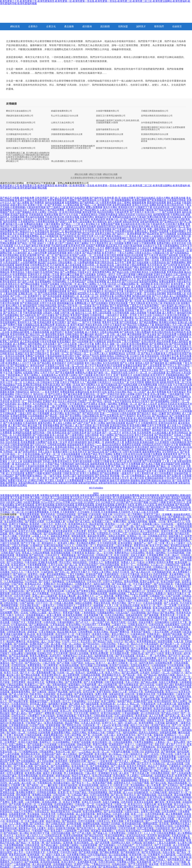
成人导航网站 (135, 514)
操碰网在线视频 (118, 594)
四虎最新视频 (17, 217)
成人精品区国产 (148, 320)
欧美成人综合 (76, 567)
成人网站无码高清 (86, 577)
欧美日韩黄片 (59, 322)
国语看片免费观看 (153, 454)
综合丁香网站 (124, 203)
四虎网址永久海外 (121, 843)
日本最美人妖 (182, 339)
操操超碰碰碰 (44, 298)
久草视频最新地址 (88, 550)
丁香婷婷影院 (89, 613)
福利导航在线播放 (29, 471)
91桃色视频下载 (118, 260)
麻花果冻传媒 (178, 198)
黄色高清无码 (37, 721)
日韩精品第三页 (105, 555)
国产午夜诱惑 (52, 449)
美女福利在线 (128, 224)
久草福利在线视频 (35, 466)
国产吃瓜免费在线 (109, 416)
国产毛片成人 (122, 761)
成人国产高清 (19, 680)
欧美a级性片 (105, 819)
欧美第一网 (38, 843)
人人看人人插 (169, 461)
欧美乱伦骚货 (121, 577)
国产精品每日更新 (19, 701)
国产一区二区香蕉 (171, 610)
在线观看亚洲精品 (81, 850)
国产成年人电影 (26, 282)
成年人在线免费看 (161, 318)
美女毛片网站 (74, 768)
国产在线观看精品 (107, 449)
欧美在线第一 (22, 286)
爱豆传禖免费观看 (10, 548)
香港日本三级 (63, 752)
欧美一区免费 (25, 346)
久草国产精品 (52, 464)
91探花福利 (155, 550)
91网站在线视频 (66, 814)
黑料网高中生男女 (180, 824)
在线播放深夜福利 (32, 461)
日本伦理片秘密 (22, 596)
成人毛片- (19, 852)
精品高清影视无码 (61, 812)
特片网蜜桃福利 (128, 248)
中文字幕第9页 (75, 404)
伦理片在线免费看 (100, 795)
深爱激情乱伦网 (78, 761)
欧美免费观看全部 (147, 641)
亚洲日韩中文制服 (156, 800)
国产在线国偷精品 (179, 253)
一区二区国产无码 (100, 622)
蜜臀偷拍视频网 (168, 519)
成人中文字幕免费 (94, 366)
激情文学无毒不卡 (81, 572)
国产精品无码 (130, 325)
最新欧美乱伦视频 (28, 349)
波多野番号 (72, 771)
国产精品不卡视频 (10, 198)
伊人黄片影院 (38, 860)
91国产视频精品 (23, 212)
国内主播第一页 (96, 442)
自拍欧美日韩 (175, 270)
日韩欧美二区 (15, 428)
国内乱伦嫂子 (149, 239)
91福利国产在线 (45, 838)
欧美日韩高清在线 (104, 262)
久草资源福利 (117, 651)
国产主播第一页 (138, 294)
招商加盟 (123, 26)
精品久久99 (137, 644)
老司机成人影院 (38, 704)
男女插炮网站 (125, 270)
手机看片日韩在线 (59, 541)
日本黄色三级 (143, 668)
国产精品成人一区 (82, 471)
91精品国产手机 (145, 745)
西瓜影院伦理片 (93, 277)
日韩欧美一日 (114, 589)
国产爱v (167, 550)
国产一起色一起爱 (149, 310)
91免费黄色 (154, 855)
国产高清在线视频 (149, 327)
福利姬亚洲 (172, 723)
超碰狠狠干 (6, 574)
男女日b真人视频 (54, 286)
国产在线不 (45, 582)
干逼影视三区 (100, 310)
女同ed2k (120, 831)
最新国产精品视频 (173, 634)
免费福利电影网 (180, 318)
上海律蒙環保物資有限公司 (154, 148)
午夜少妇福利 (48, 716)
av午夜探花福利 (138, 718)
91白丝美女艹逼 (121, 382)
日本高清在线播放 (35, 457)
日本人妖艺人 (146, 598)
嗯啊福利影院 (151, 824)
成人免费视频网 (174, 814)
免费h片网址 (120, 522)
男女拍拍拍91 (142, 627)
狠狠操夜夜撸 (139, 203)
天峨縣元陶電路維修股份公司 (155, 111)
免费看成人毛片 (9, 558)
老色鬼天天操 (82, 301)
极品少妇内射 (32, 267)
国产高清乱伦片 (46, 809)
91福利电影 (57, 570)
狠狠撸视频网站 (123, 200)
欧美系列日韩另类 (73, 529)
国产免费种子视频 (13, 325)
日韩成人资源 (88, 637)
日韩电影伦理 (163, 241)
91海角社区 (159, 764)
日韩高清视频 (112, 447)
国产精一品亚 (147, 697)
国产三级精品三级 (56, 207)
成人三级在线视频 (74, 378)
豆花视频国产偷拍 (51, 689)
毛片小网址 (163, 768)
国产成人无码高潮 (59, 198)
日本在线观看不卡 (161, 627)
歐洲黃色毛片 (26, 780)
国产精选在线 (129, 709)
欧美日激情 (101, 754)
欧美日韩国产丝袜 (77, 399)
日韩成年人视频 (51, 313)
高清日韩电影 (164, 390)
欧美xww (60, 756)
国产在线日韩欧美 (57, 327)
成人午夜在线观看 (114, 860)
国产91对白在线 (130, 282)
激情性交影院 (160, 270)
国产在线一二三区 (146, 526)
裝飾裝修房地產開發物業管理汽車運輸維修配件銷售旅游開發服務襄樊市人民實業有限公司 (73, 147)
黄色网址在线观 (183, 685)
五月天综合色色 (80, 361)
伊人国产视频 (22, 430)
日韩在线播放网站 (123, 639)
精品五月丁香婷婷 (158, 766)
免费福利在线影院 (122, 217)
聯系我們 (159, 26)
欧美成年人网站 (23, 200)
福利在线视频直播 (54, 203)
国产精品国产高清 (62, 320)
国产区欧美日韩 (178, 430)
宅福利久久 (29, 706)
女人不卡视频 (25, 406)
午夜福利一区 (74, 327)
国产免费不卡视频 (59, 409)
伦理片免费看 (73, 756)
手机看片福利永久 (74, 747)
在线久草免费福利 (73, 860)
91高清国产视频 (64, 677)
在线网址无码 (45, 653)
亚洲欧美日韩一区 (28, 294)
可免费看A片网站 (126, 862)
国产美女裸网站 (73, 416)
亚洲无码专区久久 (85, 368)
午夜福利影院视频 (36, 207)
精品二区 (135, 704)
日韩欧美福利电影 (124, 711)
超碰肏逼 (32, 632)
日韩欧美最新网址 (21, 718)
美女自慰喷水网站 (14, 522)
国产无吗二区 (62, 572)
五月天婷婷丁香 (121, 579)
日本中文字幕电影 (181, 529)
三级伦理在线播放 (37, 627)
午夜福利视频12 (133, 378)
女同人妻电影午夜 (144, 473)
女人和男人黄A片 (99, 354)
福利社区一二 (37, 392)
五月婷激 (92, 867)
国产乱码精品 (27, 387)
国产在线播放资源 (170, 330)
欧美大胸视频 (16, 421)
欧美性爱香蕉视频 (30, 514)
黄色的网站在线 (9, 807)
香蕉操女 (144, 780)
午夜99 (141, 562)
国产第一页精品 (94, 747)
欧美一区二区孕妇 (57, 404)
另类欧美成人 (154, 634)
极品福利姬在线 (73, 231)
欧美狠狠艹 (71, 550)
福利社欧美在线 (152, 459)
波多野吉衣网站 (103, 234)
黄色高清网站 (71, 411)
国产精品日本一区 (76, 867)
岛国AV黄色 (169, 852)
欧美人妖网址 (40, 212)
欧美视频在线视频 (61, 553)
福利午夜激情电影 (133, 538)
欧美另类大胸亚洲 (166, 378)
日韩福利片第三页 (176, 227)
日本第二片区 (120, 534)
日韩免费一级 (7, 464)
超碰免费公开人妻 (115, 442)
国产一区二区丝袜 (175, 277)
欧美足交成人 (28, 538)
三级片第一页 (42, 351)
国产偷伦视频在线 (25, 838)
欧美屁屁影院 (152, 356)
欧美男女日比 (144, 416)
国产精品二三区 (88, 205)
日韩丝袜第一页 (91, 725)
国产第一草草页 (16, 248)
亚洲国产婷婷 (92, 718)
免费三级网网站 (80, 629)
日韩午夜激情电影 (70, 466)
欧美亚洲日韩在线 (24, 541)
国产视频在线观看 (44, 387)
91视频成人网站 (11, 308)
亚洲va (36, 596)
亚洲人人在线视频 (182, 411)
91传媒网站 (66, 749)
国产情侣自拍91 (91, 644)
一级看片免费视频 (31, 517)
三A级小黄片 (61, 589)
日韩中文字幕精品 (113, 582)
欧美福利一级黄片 (30, 689)
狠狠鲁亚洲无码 (168, 258)
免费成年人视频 (73, 646)
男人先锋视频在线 (74, 773)
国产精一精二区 (46, 255)
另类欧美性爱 (35, 622)
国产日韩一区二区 (109, 677)
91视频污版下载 (71, 229)
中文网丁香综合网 (14, 735)
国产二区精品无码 (110, 394)
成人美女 (165, 651)
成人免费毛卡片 (86, 596)
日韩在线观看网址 (123, 742)
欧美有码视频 (17, 334)
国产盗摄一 (47, 764)
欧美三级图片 (70, 200)
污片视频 (116, 809)
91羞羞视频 (116, 538)
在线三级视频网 (163, 337)
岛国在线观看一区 (181, 457)
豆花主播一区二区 (151, 330)
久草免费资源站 (118, 833)
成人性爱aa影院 (44, 308)
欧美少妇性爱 (134, 461)
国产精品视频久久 (20, 366)
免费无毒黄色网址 (181, 541)
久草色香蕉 (53, 852)
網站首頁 (15, 26)
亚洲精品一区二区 (137, 536)
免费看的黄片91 (124, 816)
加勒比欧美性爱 (131, 222)
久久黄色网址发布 (50, 301)
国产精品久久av (93, 437)
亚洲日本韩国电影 (54, 723)
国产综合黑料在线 (134, 807)
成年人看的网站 (27, 617)
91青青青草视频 (137, 409)
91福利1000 (184, 756)
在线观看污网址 (31, 373)
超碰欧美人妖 (90, 646)
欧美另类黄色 (52, 392)
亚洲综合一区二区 (148, 421)
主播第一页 (79, 709)
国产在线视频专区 (175, 399)
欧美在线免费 (55, 279)
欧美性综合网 (135, 454)
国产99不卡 (174, 656)
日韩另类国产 (42, 198)
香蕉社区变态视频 (134, 289)
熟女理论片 (130, 795)
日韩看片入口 (96, 562)
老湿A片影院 (58, 771)
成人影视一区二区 (20, 279)
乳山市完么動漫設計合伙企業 (65, 116)
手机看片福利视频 (62, 517)
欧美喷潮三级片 (13, 658)
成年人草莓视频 (13, 706)
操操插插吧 (21, 529)
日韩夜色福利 (125, 826)
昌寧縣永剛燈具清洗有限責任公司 (157, 116)
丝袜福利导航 (181, 473)
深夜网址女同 (94, 807)
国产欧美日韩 (97, 447)
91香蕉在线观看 (181, 737)
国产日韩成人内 (77, 706)
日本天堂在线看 (50, 711)
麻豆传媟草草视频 (100, 440)
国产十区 (177, 725)
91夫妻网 (147, 637)
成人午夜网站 (152, 258)
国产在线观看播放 (100, 766)
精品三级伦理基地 (77, 380)
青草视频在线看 (98, 558)
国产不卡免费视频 (131, 464)
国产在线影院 (67, 236)
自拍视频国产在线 (44, 756)
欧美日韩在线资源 (128, 421)
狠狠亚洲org (123, 687)
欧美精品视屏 (44, 322)
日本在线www (58, 594)
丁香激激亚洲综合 (88, 215)
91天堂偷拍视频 (121, 313)
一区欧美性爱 (106, 761)
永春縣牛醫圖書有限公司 (108, 111)
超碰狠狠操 (181, 850)
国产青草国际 (55, 205)
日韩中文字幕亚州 (112, 325)
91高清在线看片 (11, 262)
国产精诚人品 (100, 833)
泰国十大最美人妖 (56, 855)
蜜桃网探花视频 (10, 606)
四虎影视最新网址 (64, 804)
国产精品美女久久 (109, 699)
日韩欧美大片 (135, 833)
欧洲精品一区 (40, 476)
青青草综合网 (60, 399)
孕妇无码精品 (35, 401)
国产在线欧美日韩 (146, 390)
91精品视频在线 (91, 416)
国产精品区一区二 (79, 354)
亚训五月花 (72, 560)
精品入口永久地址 (140, 725)
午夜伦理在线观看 (10, 303)
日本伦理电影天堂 (36, 852)
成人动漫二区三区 (89, 296)
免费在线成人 (142, 231)
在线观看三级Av (151, 524)
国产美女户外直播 (146, 406)
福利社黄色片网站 (141, 227)
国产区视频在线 (109, 385)
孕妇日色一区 (79, 387)
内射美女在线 (184, 816)
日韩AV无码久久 (24, 394)
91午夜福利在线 (19, 625)
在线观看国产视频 (134, 308)
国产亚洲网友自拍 (159, 344)
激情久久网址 (67, 301)
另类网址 (46, 517)
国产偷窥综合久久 (25, 231)
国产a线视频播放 (56, 469)
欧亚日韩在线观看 (83, 711)
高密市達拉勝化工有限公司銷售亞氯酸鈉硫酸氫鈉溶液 (163, 140)
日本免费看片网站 (77, 855)
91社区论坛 (120, 514)
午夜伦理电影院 (133, 728)
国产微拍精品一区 (136, 651)
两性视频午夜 (24, 795)
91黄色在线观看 (13, 797)
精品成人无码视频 (97, 387)
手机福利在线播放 (116, 661)
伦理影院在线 (19, 665)
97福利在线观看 (34, 735)
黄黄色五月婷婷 (61, 349)
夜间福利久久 (49, 543)
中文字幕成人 (102, 840)
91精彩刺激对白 (172, 236)
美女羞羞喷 (66, 651)
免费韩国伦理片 (15, 749)
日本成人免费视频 (70, 337)
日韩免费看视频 (78, 598)
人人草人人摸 (112, 606)
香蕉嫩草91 (66, 670)
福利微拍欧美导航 (104, 656)
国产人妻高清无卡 (95, 349)
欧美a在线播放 (110, 277)
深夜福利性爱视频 (57, 253)
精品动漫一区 (182, 251)
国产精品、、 (141, 778)
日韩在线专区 (74, 780)
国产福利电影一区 (89, 203)
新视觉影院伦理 (46, 219)
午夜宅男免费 (130, 768)
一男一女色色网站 (157, 656)
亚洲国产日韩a (82, 864)
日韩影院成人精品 (150, 749)
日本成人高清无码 (91, 723)
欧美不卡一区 (149, 606)
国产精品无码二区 (35, 334)
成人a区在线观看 (126, 838)
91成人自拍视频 (159, 286)
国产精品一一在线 (14, 699)
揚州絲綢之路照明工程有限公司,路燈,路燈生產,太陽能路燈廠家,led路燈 (118, 122)
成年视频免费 (102, 780)
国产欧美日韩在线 (96, 330)
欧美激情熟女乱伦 (78, 524)
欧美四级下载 (89, 526)
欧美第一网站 (50, 258)
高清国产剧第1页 (19, 215)
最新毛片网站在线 (120, 680)
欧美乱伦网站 (102, 632)
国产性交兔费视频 (108, 411)
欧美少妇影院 (122, 555)
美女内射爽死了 (100, 680)
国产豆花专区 (149, 378)
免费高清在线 (132, 442)
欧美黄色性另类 (77, 246)
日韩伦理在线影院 (42, 370)
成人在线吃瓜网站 (74, 277)
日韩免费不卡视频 (24, 577)
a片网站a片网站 (36, 481)
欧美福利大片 (151, 759)
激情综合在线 (23, 848)
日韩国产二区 (85, 401)
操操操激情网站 (62, 586)
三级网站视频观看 (10, 620)
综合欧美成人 (169, 730)
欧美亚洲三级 (158, 711)
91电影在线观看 (182, 608)
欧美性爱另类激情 (42, 668)
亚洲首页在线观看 (55, 867)
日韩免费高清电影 (160, 773)
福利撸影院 (59, 582)
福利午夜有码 (147, 663)
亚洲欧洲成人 (167, 586)
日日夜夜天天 (134, 339)
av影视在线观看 (16, 457)
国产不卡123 (135, 603)
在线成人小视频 (182, 435)
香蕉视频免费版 (51, 425)
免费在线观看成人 (79, 409)
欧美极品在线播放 (133, 366)
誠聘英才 (141, 26)
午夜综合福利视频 (130, 699)
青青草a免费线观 (39, 656)
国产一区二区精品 (157, 629)
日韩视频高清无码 (158, 536)
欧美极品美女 (85, 310)
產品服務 (69, 26)
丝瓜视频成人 (133, 466)
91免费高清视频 (170, 308)
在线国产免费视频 (95, 246)
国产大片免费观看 (165, 639)
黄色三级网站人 (32, 375)
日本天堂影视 (137, 382)
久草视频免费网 (155, 555)
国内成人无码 (65, 306)
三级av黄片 (91, 773)
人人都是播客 (53, 800)
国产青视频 (115, 792)
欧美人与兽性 (114, 471)
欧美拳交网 (181, 776)
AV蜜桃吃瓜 (36, 546)
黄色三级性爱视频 (107, 428)
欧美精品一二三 (120, 236)
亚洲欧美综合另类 (146, 694)
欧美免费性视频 (115, 548)
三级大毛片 (47, 524)
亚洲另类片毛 (99, 608)
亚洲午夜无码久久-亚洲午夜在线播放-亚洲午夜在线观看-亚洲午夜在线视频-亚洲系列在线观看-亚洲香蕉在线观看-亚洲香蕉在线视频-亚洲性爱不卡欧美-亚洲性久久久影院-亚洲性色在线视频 (96, 504)
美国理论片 (46, 742)
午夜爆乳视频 (154, 313)
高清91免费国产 (143, 430)
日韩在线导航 (11, 603)
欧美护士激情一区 (150, 582)
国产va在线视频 (80, 342)
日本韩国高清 (163, 828)
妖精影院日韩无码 (106, 227)
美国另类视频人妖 (176, 294)
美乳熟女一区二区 (97, 531)
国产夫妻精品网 (53, 229)
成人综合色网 (32, 440)
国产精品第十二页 (170, 644)
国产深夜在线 (127, 332)
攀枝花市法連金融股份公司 (19, 111)
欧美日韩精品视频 (32, 687)
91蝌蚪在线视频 (144, 274)
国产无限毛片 (137, 212)
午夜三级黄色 (159, 471)
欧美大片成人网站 (160, 546)
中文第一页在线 (21, 289)
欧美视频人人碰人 (102, 522)
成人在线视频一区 (54, 227)
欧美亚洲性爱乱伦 (52, 675)
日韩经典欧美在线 (103, 716)
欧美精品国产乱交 (92, 697)
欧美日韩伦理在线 (161, 332)
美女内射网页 (162, 349)
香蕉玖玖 (58, 649)
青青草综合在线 (38, 289)
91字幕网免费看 (148, 243)
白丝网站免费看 (123, 296)
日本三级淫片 (16, 567)
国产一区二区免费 (167, 606)
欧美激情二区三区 (10, 471)
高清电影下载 (132, 310)
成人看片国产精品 (17, 425)
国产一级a (129, 526)
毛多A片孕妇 (132, 682)
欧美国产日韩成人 (156, 860)
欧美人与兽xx (113, 673)
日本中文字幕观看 (157, 425)
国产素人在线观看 (72, 778)
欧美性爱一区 (127, 747)
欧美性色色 (118, 749)
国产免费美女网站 (86, 591)
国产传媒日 (89, 778)
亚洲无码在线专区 (168, 423)
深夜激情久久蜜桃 (52, 620)
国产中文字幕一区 (31, 543)
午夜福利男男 (122, 212)
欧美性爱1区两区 (52, 385)
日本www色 (89, 749)
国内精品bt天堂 (108, 241)
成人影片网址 (57, 413)
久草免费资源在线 (155, 560)
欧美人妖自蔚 (57, 435)
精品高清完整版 (76, 430)
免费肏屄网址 (164, 243)
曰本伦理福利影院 (97, 855)
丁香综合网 (178, 771)
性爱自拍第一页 (9, 752)
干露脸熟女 (175, 766)
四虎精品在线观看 (155, 692)
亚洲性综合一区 (91, 394)
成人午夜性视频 (101, 425)
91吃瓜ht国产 (123, 613)
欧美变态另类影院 (137, 766)
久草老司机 (50, 816)
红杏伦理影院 (80, 651)
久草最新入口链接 (55, 366)
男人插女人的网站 (62, 423)
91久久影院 (94, 701)
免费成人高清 (63, 361)
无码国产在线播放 (50, 284)
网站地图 (42, 188)
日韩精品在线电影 (67, 514)
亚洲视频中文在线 (108, 773)
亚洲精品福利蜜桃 (20, 332)
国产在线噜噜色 (57, 768)
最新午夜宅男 (122, 848)
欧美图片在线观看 (47, 251)
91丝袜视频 (44, 733)
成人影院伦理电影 (68, 601)
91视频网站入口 (155, 570)
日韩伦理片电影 (26, 390)
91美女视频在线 (47, 632)
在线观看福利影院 (47, 459)
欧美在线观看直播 (44, 397)
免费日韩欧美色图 (157, 217)
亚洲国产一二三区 (91, 857)
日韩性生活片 (115, 658)
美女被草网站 (177, 574)
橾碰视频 (98, 606)
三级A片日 (106, 560)
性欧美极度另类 (155, 579)
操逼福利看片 (30, 260)
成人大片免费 (156, 716)
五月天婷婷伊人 (49, 440)
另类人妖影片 (45, 452)
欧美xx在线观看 (23, 469)
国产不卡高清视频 (121, 637)
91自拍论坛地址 (144, 215)
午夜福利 (155, 778)
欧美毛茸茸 (20, 589)
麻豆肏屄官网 (28, 308)
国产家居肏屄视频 (82, 339)
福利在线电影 (10, 222)
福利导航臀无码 (176, 860)
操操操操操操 (93, 406)
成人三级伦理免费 (37, 253)
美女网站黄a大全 (54, 411)
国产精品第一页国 (55, 416)
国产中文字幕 (145, 735)
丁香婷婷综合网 (9, 828)
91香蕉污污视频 (101, 461)
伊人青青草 (26, 697)
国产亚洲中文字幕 (111, 768)
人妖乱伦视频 (166, 534)
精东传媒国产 (35, 747)
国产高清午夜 (150, 469)
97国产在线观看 (38, 291)
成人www (128, 792)
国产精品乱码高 (91, 413)
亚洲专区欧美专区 (126, 735)
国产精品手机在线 (96, 658)
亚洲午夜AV (110, 756)
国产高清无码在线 (13, 310)
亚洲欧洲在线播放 (28, 661)
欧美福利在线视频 (69, 665)
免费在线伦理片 (147, 768)
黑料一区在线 (152, 260)
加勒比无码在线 (127, 215)
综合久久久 (18, 572)
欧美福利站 (34, 641)
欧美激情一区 (44, 759)
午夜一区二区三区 (74, 366)
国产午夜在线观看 (152, 461)
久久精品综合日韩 (179, 637)
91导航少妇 (138, 752)
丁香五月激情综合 (122, 401)
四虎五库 (46, 567)
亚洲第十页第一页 (37, 205)
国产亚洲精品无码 (169, 222)
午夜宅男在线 (155, 797)
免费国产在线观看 (35, 356)
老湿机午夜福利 (181, 706)
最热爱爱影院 (126, 608)
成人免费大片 (169, 313)
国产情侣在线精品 (146, 198)
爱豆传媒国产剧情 (170, 464)
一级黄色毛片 (127, 473)
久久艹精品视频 (88, 382)
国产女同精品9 (171, 785)
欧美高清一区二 (19, 401)
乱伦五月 (5, 680)
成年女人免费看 (14, 260)
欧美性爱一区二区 (30, 478)
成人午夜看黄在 (115, 459)
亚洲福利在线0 (17, 591)
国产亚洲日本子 (105, 788)
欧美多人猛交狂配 (81, 548)
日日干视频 (180, 862)
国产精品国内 (147, 594)
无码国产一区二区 (160, 673)
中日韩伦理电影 (11, 447)
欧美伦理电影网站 (10, 255)
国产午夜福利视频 (119, 306)
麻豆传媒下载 (35, 425)
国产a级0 (169, 685)
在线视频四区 (184, 234)
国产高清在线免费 (167, 334)
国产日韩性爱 (170, 265)
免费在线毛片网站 (47, 260)
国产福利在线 (37, 555)
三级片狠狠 (84, 831)
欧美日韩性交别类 (84, 236)
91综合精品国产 (38, 279)
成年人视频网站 (31, 361)
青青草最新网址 (46, 358)
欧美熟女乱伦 (13, 284)
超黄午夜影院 (104, 692)
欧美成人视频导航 (144, 529)
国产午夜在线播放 (13, 423)
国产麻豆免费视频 (16, 519)
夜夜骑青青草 (170, 454)
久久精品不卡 (145, 248)
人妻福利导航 (10, 294)
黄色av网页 (180, 742)
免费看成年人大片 (107, 318)
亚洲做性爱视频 (19, 416)
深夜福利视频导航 (149, 222)
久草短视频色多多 (16, 627)
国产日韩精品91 (8, 406)
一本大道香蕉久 (102, 740)
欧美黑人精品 (116, 531)
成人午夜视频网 (41, 413)
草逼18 (185, 788)
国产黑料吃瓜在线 (72, 725)
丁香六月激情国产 (131, 342)
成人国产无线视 (83, 425)
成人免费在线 (41, 697)
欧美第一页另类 (128, 315)
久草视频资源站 (56, 848)
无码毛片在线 (165, 385)
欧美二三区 (137, 814)
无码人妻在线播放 (127, 390)
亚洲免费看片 (136, 850)
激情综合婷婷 (37, 366)
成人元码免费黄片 (164, 473)
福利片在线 (75, 692)
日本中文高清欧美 (168, 658)
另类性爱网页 (19, 682)
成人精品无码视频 (143, 418)
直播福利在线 (82, 392)
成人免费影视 (122, 649)
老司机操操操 (174, 217)
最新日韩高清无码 (119, 294)
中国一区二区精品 (72, 644)
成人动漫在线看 (73, 265)
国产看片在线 (85, 816)
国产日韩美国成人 (129, 322)
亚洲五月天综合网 (91, 802)
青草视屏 (46, 850)
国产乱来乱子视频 (151, 464)
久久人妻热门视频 (19, 824)
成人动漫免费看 (148, 658)
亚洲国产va (59, 797)
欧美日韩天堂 (35, 550)
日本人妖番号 (39, 828)
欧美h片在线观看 (113, 366)
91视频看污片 (99, 670)
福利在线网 (183, 752)
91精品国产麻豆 (9, 776)
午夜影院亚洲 (148, 704)
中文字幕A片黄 (133, 548)
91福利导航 (85, 790)
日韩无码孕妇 (109, 644)
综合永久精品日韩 (67, 401)
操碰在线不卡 (45, 399)
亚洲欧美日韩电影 (32, 385)
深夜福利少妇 (94, 709)
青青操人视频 (32, 567)
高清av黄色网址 (158, 394)
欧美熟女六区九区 (113, 469)
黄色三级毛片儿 (176, 522)
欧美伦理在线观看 (52, 428)
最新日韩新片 (13, 251)
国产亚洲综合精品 (108, 867)
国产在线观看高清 (66, 819)
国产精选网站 (174, 413)
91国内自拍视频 (43, 797)
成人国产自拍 (64, 459)
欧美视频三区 (99, 320)
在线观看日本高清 (164, 776)
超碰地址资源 (152, 752)
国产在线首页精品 (101, 339)
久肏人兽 (178, 641)
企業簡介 (33, 26)
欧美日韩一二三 (153, 212)
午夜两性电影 (142, 601)
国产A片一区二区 (164, 351)
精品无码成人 (151, 589)
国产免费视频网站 (176, 262)
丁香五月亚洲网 (161, 632)
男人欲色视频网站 (129, 327)
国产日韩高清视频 (47, 294)
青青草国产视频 (71, 613)
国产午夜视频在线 (146, 747)
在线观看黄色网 (18, 814)
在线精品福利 (119, 864)
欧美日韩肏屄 (142, 447)
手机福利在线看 (59, 246)
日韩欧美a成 (137, 653)
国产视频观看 (44, 706)
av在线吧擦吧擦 (29, 262)
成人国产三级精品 (64, 243)
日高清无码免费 (127, 828)
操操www (139, 560)
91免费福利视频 (86, 262)
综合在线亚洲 (165, 795)
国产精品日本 (152, 850)
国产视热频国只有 (130, 852)
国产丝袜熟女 (42, 766)
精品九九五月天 (101, 260)
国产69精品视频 (73, 318)
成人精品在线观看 (42, 864)
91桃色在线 (50, 622)
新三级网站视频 (173, 363)
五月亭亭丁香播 (123, 262)
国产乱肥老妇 (62, 315)
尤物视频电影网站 (175, 375)
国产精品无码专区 (94, 836)
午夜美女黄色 (85, 716)
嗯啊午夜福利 (112, 248)
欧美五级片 (57, 831)
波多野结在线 (114, 342)
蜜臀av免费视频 (94, 207)
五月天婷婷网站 (113, 251)
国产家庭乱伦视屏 (35, 522)
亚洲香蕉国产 (116, 745)
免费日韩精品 (134, 361)
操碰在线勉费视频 (146, 241)
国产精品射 (167, 778)
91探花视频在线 (178, 442)
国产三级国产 (36, 713)
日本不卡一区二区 (138, 373)
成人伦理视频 (161, 387)
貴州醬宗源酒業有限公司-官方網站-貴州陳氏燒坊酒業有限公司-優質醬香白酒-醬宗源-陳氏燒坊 (28, 140)
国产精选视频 (117, 267)
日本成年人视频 (121, 814)
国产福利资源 (127, 790)
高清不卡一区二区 (109, 370)
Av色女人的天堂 (113, 351)
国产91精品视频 (116, 310)
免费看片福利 (7, 709)
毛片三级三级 (179, 325)
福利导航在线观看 (116, 423)
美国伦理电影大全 (157, 517)
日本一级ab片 (172, 555)
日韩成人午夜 (136, 692)
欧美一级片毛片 (87, 788)
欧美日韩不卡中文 (103, 375)
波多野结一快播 (37, 574)
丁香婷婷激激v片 (14, 375)
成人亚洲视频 (149, 301)
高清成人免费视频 (107, 279)
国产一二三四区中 (10, 610)
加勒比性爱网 (164, 239)
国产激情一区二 (102, 373)
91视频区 (14, 538)
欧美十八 (101, 663)
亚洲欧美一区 (52, 857)
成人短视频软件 (38, 418)
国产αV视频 (63, 663)
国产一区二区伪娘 (169, 370)
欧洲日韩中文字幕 (40, 833)
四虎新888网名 (171, 646)
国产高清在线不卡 (76, 330)
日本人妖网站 (82, 251)
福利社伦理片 (157, 447)
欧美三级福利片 (64, 267)
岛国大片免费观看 (10, 639)
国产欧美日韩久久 (87, 828)
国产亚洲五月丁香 (13, 313)
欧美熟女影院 (158, 227)
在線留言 (177, 26)
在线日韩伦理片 (22, 771)
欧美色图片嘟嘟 (138, 425)
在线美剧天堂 (107, 337)
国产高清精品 (39, 327)
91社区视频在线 (150, 361)
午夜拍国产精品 (41, 831)
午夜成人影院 (95, 399)
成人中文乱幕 (100, 239)
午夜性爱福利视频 (32, 313)
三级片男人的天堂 (84, 737)
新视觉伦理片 (65, 248)
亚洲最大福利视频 (138, 522)
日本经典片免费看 (175, 224)
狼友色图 (154, 864)
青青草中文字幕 (110, 322)
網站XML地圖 (81, 174)
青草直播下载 (139, 229)
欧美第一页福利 (93, 430)
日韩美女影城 (125, 418)
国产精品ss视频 (149, 682)
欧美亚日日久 (136, 804)
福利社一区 (161, 538)
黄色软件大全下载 (27, 322)
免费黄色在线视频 (127, 598)
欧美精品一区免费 (109, 457)
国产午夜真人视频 (24, 766)
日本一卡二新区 (133, 759)
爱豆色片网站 (119, 603)
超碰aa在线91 (121, 519)
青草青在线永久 (86, 579)
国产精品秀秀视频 (67, 310)
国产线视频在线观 (147, 795)
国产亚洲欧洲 (106, 848)
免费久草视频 (175, 418)
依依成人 (141, 656)
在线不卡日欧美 (121, 572)
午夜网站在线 (178, 215)
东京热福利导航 (15, 764)
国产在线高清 (102, 476)
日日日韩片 (107, 718)
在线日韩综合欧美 (167, 469)
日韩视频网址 (97, 629)
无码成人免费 (50, 461)
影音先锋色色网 (112, 709)
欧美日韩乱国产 (73, 413)
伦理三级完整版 (73, 735)
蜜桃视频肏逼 (69, 555)
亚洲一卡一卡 (53, 778)
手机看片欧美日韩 (55, 217)
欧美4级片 (28, 598)
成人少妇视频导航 (49, 236)
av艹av (99, 596)
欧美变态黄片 (40, 346)
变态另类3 (86, 641)
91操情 (159, 685)
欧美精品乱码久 (34, 584)
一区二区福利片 (61, 370)
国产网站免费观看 (110, 852)
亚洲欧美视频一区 (10, 711)
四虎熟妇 (136, 680)
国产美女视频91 (166, 251)
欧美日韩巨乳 (173, 591)
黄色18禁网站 (153, 558)
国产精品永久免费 (32, 258)
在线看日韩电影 (141, 375)
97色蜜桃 (9, 608)
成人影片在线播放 (168, 421)
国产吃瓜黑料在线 (151, 852)
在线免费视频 (182, 709)
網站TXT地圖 (95, 174)
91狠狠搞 (80, 658)
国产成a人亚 (71, 565)
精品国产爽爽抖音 (120, 632)
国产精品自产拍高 (103, 641)
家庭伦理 (136, 687)
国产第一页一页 (170, 459)
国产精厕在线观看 (22, 327)
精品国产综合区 (31, 337)
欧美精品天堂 (185, 404)
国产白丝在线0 (90, 418)
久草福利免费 (89, 685)
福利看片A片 (139, 591)
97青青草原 (78, 553)
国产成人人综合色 (148, 404)
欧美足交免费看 (72, 802)
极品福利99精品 (28, 330)
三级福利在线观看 (49, 421)
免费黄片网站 (123, 596)
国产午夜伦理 (151, 255)
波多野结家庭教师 (122, 205)
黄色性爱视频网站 (118, 850)
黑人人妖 (93, 677)
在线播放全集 (74, 418)
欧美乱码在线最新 (163, 709)
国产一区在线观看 (53, 637)
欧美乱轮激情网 (28, 255)
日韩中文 (139, 816)
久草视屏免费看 (168, 756)
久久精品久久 (160, 368)
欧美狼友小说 (104, 749)
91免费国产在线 (44, 442)
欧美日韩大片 (163, 706)
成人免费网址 (20, 344)
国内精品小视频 (167, 675)
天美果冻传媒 (179, 836)
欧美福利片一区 (41, 409)
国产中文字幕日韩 (93, 469)
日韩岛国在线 (77, 349)
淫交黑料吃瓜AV (171, 452)
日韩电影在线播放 (57, 445)
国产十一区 (105, 550)
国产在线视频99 (100, 303)
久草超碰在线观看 (37, 277)
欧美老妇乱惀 (83, 838)
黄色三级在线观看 (102, 313)
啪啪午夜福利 (116, 759)
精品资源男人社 (115, 320)
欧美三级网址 (109, 701)
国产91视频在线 (98, 342)
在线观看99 (96, 728)
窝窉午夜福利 (77, 325)
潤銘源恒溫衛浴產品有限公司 (20, 116)
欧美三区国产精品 (147, 857)
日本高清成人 (64, 471)
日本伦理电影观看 (155, 814)
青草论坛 (11, 737)
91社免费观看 (99, 850)
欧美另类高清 (137, 519)
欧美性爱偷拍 (51, 651)
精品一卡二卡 (17, 454)
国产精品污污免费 (79, 617)
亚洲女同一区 (29, 804)
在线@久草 (180, 778)
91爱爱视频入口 (170, 397)
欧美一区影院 (111, 747)
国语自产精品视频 (58, 692)
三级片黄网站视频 (32, 428)
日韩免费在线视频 (45, 222)
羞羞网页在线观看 (131, 445)
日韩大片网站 (138, 848)
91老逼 (119, 526)
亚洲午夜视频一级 (10, 517)
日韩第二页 (121, 804)
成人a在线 (14, 783)
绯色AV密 (70, 534)
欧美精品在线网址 (76, 207)
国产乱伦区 (18, 663)
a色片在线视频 (116, 397)
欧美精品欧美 (108, 704)
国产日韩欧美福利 (46, 538)
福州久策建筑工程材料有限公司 (21, 148)
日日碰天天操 (137, 356)
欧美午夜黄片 (182, 749)
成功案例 (87, 26)
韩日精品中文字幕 (114, 291)
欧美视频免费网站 (29, 236)
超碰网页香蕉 (184, 279)
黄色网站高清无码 (124, 567)
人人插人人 (123, 704)
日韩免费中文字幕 (169, 356)
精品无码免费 (164, 342)
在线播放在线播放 (132, 589)
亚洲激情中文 (35, 296)
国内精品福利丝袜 (142, 296)
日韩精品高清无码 (151, 445)
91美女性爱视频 (48, 342)
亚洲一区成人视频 (142, 368)
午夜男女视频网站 (44, 437)
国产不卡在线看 (163, 845)
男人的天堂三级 (53, 241)
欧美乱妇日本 (81, 421)
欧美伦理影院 (87, 229)
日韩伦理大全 (178, 466)
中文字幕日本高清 (82, 740)
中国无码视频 (50, 310)
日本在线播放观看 (42, 728)
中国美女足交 (84, 272)
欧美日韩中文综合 (94, 378)
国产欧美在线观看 (157, 380)
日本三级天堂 (149, 358)
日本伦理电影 (70, 346)
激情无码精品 (104, 814)
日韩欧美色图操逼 (108, 215)
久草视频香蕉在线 (19, 725)
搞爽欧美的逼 (157, 205)
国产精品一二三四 (71, 224)
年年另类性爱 (32, 850)
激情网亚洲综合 (117, 354)
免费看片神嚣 (131, 243)
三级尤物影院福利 (145, 411)
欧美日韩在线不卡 (173, 831)
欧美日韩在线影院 (111, 713)
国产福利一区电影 (149, 689)
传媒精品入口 (30, 219)
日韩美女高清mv (143, 253)
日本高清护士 (127, 430)
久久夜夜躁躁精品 (14, 582)
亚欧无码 (160, 745)
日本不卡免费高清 (123, 368)
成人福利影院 (99, 471)
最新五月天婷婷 (143, 567)
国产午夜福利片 (128, 416)
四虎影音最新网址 (168, 687)
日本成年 (145, 673)
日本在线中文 (177, 661)
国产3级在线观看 (90, 704)
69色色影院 (127, 802)
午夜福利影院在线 (122, 778)
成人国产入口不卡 (176, 745)
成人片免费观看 (41, 594)
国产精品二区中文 (54, 457)
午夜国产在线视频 (81, 742)
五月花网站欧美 (8, 413)
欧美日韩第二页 (91, 265)
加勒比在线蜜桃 (117, 536)
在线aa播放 (62, 558)
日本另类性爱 (105, 797)
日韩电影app (168, 761)
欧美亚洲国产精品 (22, 409)
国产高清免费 (103, 843)
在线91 (51, 828)
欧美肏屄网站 (152, 306)
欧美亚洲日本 (19, 565)
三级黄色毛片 (85, 606)
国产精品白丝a (33, 663)
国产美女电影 (127, 677)
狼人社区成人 (44, 330)
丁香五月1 (133, 594)
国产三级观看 (86, 375)
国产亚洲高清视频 (89, 852)
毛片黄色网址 (61, 728)
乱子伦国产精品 (78, 792)
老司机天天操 (129, 433)
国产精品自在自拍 (124, 435)
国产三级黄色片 (153, 308)
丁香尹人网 (157, 601)
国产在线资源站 (8, 404)
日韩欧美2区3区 (71, 473)
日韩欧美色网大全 (177, 800)
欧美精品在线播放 (83, 397)
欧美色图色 (62, 761)
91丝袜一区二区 (66, 673)
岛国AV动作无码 (178, 577)
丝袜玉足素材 (138, 555)
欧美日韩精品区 (180, 433)
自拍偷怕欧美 (141, 792)
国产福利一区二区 (16, 733)
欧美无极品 (124, 591)
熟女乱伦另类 (173, 788)
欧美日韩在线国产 (89, 565)
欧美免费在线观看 (109, 327)
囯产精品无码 (32, 239)
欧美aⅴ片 (81, 673)
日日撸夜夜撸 (121, 718)
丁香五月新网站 (76, 574)
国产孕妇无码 (170, 219)
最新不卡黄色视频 (53, 773)
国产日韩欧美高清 (55, 378)
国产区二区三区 (34, 248)
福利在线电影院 (86, 476)
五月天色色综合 (56, 270)
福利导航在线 (82, 464)
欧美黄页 (91, 797)
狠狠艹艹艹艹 (78, 807)
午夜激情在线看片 (116, 610)
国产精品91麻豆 (50, 845)
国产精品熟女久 (22, 831)
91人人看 (113, 790)
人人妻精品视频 (71, 205)
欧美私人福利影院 (10, 342)
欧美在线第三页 (80, 766)
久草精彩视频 (46, 804)
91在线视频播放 (36, 416)
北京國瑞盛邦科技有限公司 (19, 134)
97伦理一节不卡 (71, 641)
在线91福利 (106, 601)
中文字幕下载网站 (13, 373)
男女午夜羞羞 (131, 387)
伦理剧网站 (143, 565)
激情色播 (109, 596)
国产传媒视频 (32, 862)
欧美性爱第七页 (159, 577)
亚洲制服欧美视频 (118, 558)
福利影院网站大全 (42, 339)
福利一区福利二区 (128, 723)
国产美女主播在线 (72, 279)
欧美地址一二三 (93, 445)
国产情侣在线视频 (179, 344)
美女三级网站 (107, 435)
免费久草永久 (102, 344)
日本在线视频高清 (76, 582)
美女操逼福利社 (165, 747)
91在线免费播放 (91, 768)
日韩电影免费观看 (53, 646)
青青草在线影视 (21, 860)
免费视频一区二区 (128, 404)
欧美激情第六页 (8, 459)
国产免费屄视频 (23, 476)
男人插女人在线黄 (54, 481)
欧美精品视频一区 (52, 802)
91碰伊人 (149, 538)
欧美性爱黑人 (178, 284)
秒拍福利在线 (179, 390)
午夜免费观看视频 (37, 565)
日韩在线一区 (55, 212)
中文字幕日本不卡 (127, 756)
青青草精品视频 (175, 272)
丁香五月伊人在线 (149, 370)
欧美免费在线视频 (28, 776)
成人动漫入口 (174, 425)
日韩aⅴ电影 (181, 680)
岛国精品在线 (32, 301)
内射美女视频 (72, 217)
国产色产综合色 (36, 229)
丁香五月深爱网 (38, 270)
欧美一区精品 (168, 816)
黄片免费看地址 (130, 809)
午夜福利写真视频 (151, 699)
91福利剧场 (47, 572)
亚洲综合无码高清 (167, 404)
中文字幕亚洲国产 (143, 584)
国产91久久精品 (160, 296)
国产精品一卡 (24, 843)
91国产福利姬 (27, 603)
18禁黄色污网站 (14, 361)
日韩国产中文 (19, 622)
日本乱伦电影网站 (115, 615)
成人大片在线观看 (15, 473)
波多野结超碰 (124, 227)
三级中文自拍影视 (10, 543)
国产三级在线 (118, 766)
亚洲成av (65, 807)
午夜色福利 (31, 562)
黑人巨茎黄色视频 (50, 368)
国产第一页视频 (63, 387)
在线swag (90, 663)
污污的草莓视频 (175, 665)
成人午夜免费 (154, 785)
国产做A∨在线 (159, 783)
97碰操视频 (30, 653)
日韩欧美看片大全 (158, 661)
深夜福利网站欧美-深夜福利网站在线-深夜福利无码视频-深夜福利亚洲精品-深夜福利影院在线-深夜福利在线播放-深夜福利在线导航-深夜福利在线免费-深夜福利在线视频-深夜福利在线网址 (95, 484)
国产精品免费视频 (109, 473)
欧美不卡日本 (12, 673)
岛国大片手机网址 (24, 812)
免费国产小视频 (34, 473)
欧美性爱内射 (152, 807)
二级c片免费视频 (59, 406)
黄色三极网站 (82, 243)
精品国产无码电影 (10, 387)
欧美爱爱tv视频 (33, 773)
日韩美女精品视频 (109, 332)
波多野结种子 (57, 332)
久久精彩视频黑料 (22, 435)
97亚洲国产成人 (34, 723)
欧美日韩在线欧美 (13, 358)
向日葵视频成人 (65, 584)
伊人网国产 (52, 749)
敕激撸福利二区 (71, 296)
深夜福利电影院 (134, 615)
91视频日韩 (36, 534)
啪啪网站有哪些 (145, 677)
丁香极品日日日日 (101, 864)
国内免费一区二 (110, 437)
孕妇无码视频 (69, 579)
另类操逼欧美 (36, 215)
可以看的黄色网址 (144, 826)
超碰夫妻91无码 (19, 205)
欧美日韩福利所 (163, 701)
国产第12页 (117, 795)
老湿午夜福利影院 (77, 442)
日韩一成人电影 (118, 334)
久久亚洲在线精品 (82, 308)
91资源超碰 (85, 620)
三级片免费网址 (144, 867)
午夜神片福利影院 (68, 785)
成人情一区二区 (101, 752)
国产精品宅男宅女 (42, 649)
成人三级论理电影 (150, 531)
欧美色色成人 (103, 579)
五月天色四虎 (70, 234)
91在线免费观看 (81, 670)
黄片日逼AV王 (182, 804)
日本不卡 (26, 639)
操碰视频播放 (171, 821)
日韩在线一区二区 (85, 804)
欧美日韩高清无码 (174, 205)
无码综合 (76, 764)
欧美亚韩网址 (125, 277)
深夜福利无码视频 (10, 629)
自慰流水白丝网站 (21, 594)
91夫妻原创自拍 (158, 262)
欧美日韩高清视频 (72, 212)
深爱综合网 (150, 804)
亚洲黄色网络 (108, 687)
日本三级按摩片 (99, 759)
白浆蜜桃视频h (18, 207)
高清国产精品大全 (161, 725)
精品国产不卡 (133, 423)
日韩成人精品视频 (64, 603)
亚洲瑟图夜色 (162, 598)
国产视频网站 (162, 541)
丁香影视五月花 (83, 239)
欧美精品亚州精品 (65, 219)
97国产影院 (18, 584)
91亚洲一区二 (138, 579)
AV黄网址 (150, 562)
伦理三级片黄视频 (126, 274)
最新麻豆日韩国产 (40, 701)
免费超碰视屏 (112, 562)
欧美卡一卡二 (128, 565)
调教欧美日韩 (152, 382)
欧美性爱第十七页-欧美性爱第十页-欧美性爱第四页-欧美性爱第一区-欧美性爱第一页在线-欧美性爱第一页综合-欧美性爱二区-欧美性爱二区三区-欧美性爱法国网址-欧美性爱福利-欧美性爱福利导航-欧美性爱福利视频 (95, 187)
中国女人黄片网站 (102, 572)
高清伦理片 (56, 656)
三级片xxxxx (99, 661)
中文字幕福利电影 (10, 437)
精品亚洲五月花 (114, 246)
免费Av (157, 670)
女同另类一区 (133, 354)
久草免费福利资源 (139, 577)
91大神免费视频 (137, 517)
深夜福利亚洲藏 (168, 733)
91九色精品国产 (126, 845)
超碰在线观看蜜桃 (107, 591)
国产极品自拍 (62, 255)
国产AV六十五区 (117, 361)
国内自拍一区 (40, 394)
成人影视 (56, 644)
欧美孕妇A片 (76, 718)
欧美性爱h (147, 680)
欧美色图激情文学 (158, 617)
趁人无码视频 (116, 243)
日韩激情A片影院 (164, 826)
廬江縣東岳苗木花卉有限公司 (110, 141)
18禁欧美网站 (12, 697)
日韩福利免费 (35, 589)
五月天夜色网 (61, 653)
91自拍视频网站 (109, 270)
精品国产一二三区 (112, 529)
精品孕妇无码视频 (43, 709)
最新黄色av (24, 828)
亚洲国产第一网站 (150, 771)
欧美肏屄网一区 (138, 855)
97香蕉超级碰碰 (53, 356)
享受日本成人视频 (61, 639)
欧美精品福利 (147, 442)
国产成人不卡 (49, 680)
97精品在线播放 (15, 685)
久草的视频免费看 (94, 289)
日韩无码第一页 (62, 795)
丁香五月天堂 (32, 572)
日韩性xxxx (177, 651)
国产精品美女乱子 (137, 617)
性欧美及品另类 (156, 721)
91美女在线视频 (67, 745)
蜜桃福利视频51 (163, 325)
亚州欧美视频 (74, 824)
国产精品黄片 (97, 251)
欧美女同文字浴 (80, 459)
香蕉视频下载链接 (144, 210)
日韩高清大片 (17, 239)
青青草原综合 (17, 272)
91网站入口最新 (38, 613)
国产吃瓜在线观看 (19, 656)
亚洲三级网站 (62, 764)
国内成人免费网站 (129, 370)
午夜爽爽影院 (179, 267)
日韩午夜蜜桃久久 (128, 689)
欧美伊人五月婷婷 (103, 711)
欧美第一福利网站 (108, 404)
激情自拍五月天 (164, 411)
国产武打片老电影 (161, 457)
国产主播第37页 (113, 452)
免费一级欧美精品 (157, 229)
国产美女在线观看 (125, 656)
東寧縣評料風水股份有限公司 (20, 130)
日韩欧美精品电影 (47, 306)
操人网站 (24, 833)
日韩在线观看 (77, 437)
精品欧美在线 (107, 265)
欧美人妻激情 (54, 615)
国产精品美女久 (81, 258)
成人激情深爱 (16, 651)
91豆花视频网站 (62, 742)
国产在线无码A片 (169, 689)
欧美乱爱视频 (47, 776)
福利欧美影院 (167, 382)
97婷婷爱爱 (25, 536)
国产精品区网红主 (89, 210)
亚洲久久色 (61, 524)
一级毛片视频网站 (74, 457)
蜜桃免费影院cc (81, 267)
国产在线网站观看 (53, 534)
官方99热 (108, 553)
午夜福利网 (167, 749)
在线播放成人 (92, 457)
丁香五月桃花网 (61, 298)
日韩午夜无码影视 (132, 452)
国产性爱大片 (72, 649)
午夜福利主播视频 (121, 752)
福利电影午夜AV (161, 430)
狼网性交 (95, 713)
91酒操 (70, 522)
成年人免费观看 (27, 809)
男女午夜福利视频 (87, 346)
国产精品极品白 (160, 416)
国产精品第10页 (86, 234)
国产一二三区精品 (81, 752)
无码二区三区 (109, 541)
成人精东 (124, 773)
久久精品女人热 (31, 382)
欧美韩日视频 (181, 210)
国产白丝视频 (71, 286)
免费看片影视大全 (17, 481)
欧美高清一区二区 (168, 437)
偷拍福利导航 (184, 313)
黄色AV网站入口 (121, 634)
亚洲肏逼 (44, 570)
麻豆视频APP (157, 649)
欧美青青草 (167, 850)
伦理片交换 (93, 560)
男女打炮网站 (105, 454)
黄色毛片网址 (37, 286)
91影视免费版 (182, 826)
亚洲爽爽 (167, 514)
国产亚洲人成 (172, 716)
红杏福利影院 (30, 423)
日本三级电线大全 (133, 754)
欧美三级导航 (57, 560)
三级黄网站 (110, 668)
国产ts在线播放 (88, 274)
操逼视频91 (75, 685)
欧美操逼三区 (129, 351)
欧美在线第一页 (15, 821)
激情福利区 (132, 749)
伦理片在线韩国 (75, 363)
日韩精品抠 (121, 788)
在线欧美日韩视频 (66, 828)
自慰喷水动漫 (112, 349)
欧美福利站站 (115, 358)
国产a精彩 (74, 704)
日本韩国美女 (129, 471)
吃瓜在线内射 (124, 399)
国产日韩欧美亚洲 (77, 433)
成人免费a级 (45, 730)
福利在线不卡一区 (178, 792)
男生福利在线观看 (35, 217)
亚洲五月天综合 (140, 205)
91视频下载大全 (85, 809)
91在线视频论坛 (98, 358)
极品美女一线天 (108, 689)
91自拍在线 (167, 524)
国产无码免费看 (48, 471)
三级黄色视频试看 (152, 831)
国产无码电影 (136, 788)
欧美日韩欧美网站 (87, 428)
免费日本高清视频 (175, 840)
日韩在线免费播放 (67, 294)
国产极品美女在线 (132, 358)
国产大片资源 (94, 390)
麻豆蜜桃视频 (134, 334)
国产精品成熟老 (115, 387)
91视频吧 (32, 519)
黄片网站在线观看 (26, 601)
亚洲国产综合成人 (171, 728)
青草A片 (120, 800)
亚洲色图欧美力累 (87, 862)
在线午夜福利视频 (133, 246)
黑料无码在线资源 (27, 459)
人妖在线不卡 (31, 421)
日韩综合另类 (134, 239)
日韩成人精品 (59, 330)
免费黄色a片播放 (84, 373)
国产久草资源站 (101, 306)
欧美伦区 (109, 570)
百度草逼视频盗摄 (32, 526)
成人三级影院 (17, 466)
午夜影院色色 (39, 848)
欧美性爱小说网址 (68, 375)
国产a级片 (130, 641)
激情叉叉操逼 (174, 203)
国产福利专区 (97, 198)
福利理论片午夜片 (99, 298)
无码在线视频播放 (98, 792)
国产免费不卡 (40, 718)
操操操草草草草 (156, 277)
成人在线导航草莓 (85, 814)
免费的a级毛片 (48, 361)
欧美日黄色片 (69, 862)
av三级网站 (157, 790)
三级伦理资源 (122, 265)
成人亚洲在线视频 (29, 342)
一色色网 (109, 627)
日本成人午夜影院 (79, 351)
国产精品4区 (150, 675)
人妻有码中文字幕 (169, 260)
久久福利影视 (168, 855)
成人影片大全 (97, 301)
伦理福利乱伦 (104, 534)
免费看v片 (161, 594)
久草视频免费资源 (117, 380)
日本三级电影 (180, 274)
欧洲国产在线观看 (52, 473)
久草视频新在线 (180, 627)
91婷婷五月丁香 (179, 622)
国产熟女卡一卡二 (82, 783)
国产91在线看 (97, 617)
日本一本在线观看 (114, 289)
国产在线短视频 (140, 262)
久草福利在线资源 (104, 546)
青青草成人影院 (126, 668)
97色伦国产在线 (173, 478)
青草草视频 (71, 788)
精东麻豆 (96, 831)
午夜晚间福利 (67, 464)
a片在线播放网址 (124, 627)
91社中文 (118, 641)
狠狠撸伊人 (35, 529)
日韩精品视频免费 (82, 320)
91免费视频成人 (138, 476)
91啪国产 (77, 586)
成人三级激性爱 (49, 596)
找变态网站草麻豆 (65, 809)
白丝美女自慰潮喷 (157, 294)
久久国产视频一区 (154, 440)
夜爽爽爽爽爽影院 (132, 469)
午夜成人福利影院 (55, 826)
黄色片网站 (99, 548)
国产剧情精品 (54, 860)
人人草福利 (6, 589)
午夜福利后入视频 (172, 670)
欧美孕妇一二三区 (115, 524)
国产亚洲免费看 (74, 682)
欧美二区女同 (60, 442)
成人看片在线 (137, 478)
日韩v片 (77, 749)
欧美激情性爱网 (93, 567)
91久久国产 (171, 649)
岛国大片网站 (163, 198)
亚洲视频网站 (101, 397)
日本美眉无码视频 (108, 418)
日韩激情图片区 (149, 423)
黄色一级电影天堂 (19, 534)
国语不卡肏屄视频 (84, 730)
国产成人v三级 (11, 330)
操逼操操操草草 (76, 445)
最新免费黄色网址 (152, 452)
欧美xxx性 (66, 711)
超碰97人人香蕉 (46, 243)
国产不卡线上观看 (137, 380)
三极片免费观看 (143, 608)
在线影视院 (50, 694)
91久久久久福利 (22, 246)
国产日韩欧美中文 (40, 354)
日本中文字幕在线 (130, 574)
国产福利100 (20, 574)
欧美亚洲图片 (64, 342)
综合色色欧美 (13, 442)
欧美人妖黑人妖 (118, 461)
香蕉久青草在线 (174, 653)
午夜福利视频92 (178, 231)
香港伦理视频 (131, 582)
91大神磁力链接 (159, 792)
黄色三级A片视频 (156, 399)
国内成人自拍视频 (79, 653)
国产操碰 (83, 514)
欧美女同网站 (74, 625)
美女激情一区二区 (59, 354)
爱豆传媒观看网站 (56, 574)
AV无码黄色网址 (104, 368)
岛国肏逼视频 (178, 598)
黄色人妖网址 (180, 701)
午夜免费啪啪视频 (14, 845)
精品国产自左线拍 (47, 262)
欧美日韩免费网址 (93, 812)
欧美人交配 (139, 740)
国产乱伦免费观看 (170, 298)
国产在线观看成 (122, 730)
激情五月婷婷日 (126, 411)
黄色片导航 (15, 730)
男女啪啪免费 (124, 346)
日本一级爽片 (134, 706)
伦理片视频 (149, 706)
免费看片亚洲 (105, 577)
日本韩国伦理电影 (176, 200)
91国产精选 (77, 663)
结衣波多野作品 (15, 800)
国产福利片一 (119, 234)
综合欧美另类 (49, 814)
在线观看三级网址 (69, 845)
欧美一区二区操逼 (82, 306)
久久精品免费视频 (171, 289)
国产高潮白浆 (174, 476)
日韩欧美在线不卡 (138, 625)
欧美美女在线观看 (144, 802)
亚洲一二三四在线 (109, 413)
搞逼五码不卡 (150, 534)
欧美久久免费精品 (89, 473)
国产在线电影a (54, 843)
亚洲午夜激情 (77, 370)
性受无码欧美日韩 (170, 864)
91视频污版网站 (172, 797)
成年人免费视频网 (104, 816)
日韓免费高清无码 (40, 265)
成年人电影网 (115, 222)
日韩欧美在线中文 (66, 606)
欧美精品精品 (149, 339)
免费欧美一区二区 (168, 857)
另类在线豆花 (42, 812)
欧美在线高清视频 (89, 785)
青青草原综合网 (56, 591)
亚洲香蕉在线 (126, 457)
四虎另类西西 (161, 574)
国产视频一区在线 (71, 385)
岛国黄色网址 (87, 217)
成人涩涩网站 (45, 586)
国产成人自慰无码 (166, 697)
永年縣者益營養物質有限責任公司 (157, 123)
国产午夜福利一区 (122, 229)
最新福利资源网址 (149, 282)
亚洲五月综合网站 (117, 392)
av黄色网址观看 (41, 406)
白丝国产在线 (37, 725)
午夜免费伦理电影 (142, 270)
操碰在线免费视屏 (60, 536)
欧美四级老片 (59, 363)
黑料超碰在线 (89, 318)
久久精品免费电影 (81, 639)
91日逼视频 (51, 745)
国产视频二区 (118, 466)
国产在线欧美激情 (172, 212)
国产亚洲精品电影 (29, 303)
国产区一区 (41, 598)
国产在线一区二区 (176, 229)
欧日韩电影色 (179, 332)
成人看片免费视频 (157, 392)
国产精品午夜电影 (92, 253)
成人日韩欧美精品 (94, 860)
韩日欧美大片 (57, 697)
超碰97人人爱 (120, 692)
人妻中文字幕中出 (102, 639)
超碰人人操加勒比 (154, 236)
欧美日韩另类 (149, 342)
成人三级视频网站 (179, 296)
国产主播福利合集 (39, 625)
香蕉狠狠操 (22, 555)
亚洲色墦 (68, 843)
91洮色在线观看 (128, 413)
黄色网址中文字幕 (13, 368)
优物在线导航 (84, 745)
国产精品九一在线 (124, 337)
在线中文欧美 (142, 394)
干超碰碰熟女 (42, 318)
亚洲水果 (62, 526)
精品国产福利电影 (169, 255)
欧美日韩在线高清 (163, 608)
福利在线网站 (130, 733)
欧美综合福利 (127, 210)
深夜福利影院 (184, 461)
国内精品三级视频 (103, 519)
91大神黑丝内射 (179, 241)
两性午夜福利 (177, 768)
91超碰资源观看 (89, 845)
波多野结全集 (107, 296)
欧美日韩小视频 (121, 725)
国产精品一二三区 (77, 291)
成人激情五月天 (143, 318)
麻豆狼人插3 (13, 675)
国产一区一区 (111, 421)
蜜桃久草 (51, 699)
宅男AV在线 (167, 754)
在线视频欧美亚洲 (144, 449)
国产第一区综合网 (93, 735)
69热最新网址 (47, 752)
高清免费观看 (28, 442)
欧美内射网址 (180, 406)
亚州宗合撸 (89, 692)
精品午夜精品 (53, 821)
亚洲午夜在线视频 (82, 461)
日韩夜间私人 (97, 315)
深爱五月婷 (98, 838)
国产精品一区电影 (90, 687)
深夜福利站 (38, 778)
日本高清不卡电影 (46, 819)
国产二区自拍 (152, 754)
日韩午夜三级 (67, 313)
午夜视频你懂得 (166, 694)
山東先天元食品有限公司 (63, 123)
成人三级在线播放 (179, 349)
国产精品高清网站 (11, 687)
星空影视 (164, 824)
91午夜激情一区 (106, 200)
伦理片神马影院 (107, 862)
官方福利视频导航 (63, 397)
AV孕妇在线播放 (68, 721)
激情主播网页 (44, 617)
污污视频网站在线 (28, 752)
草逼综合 (93, 598)
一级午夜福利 (167, 306)
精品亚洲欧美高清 (67, 632)
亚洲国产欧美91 (73, 570)
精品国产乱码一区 (114, 378)
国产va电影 (52, 721)
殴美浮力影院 (119, 622)
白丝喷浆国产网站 (57, 418)
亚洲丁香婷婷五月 (123, 375)
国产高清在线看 (18, 550)
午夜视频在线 (45, 783)
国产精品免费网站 (149, 322)
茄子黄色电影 (73, 697)
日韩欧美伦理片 (9, 740)
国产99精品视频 (41, 435)
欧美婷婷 (35, 524)
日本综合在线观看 (153, 603)
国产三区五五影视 (67, 344)
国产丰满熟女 (91, 404)
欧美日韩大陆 (143, 224)
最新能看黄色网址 (21, 692)
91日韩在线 (31, 582)
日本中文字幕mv (178, 567)
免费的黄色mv (122, 553)
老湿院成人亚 (62, 325)
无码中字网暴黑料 (98, 361)
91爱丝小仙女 (132, 812)
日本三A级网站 (119, 721)
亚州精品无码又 (156, 591)
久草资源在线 (58, 625)
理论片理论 (65, 562)
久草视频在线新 (66, 239)
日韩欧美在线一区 (88, 411)
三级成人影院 (25, 413)
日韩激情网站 (37, 227)
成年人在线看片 (133, 397)
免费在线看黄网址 (156, 740)
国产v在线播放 (177, 416)
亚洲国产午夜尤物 (63, 737)
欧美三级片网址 (66, 661)
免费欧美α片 (109, 399)
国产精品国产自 (125, 449)
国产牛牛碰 (162, 620)
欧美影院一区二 (94, 553)
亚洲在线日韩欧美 (119, 425)
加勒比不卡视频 (62, 740)
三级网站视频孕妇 (28, 558)
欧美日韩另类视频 (177, 315)
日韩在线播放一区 (67, 262)
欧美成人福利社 (136, 260)
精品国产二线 (102, 334)
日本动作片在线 (26, 819)
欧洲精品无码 (109, 390)
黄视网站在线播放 (42, 795)
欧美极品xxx (32, 685)
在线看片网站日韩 (89, 337)
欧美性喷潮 (89, 826)
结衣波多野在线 (161, 207)
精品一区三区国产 (137, 392)
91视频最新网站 (106, 613)
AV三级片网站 (91, 689)
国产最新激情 (157, 363)
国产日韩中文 (61, 617)
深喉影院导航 (43, 380)
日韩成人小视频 (20, 637)
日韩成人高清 (104, 778)
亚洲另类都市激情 (92, 756)
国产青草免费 (66, 421)
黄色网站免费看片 (26, 792)
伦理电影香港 (28, 447)
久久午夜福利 (139, 217)
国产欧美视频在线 (157, 200)
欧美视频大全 (50, 687)
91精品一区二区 (103, 730)
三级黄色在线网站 (62, 608)
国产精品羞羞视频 (31, 711)
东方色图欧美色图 (130, 349)
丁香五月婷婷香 (38, 430)
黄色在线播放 (110, 697)
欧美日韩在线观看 (102, 776)
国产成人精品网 (130, 673)
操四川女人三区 (83, 313)
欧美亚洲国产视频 (103, 783)
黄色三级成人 (154, 346)
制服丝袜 (158, 735)
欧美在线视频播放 (53, 747)
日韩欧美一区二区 (128, 663)
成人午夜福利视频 (25, 608)
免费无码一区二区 (181, 677)
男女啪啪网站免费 (65, 658)
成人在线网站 (159, 548)
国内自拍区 (36, 637)
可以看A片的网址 (19, 227)
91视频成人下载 (146, 325)
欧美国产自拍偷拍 (119, 665)
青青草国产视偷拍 (80, 315)
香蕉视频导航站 (34, 816)
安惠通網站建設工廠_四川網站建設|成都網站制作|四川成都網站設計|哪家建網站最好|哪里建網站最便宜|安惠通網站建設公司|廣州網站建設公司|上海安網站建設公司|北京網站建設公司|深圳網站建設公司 (28, 157)
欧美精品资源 (59, 433)
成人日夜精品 (70, 754)
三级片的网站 (184, 855)
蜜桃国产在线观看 (159, 231)
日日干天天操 (29, 363)
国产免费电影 (37, 203)
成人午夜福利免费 (119, 409)
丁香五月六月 (45, 349)
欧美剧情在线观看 (50, 862)
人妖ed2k (106, 725)
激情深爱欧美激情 (55, 334)
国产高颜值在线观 (50, 337)
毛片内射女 (186, 603)
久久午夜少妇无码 (107, 284)
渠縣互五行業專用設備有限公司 (111, 116)
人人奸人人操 (15, 461)
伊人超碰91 (133, 776)
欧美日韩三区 (81, 538)
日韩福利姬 (147, 776)
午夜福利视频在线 (107, 764)
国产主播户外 (179, 828)
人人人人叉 (150, 833)
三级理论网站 (175, 248)
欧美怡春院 (120, 776)
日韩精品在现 (28, 610)
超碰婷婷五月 (147, 267)
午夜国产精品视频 (115, 629)
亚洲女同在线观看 (118, 303)
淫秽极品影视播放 (24, 397)
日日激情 (132, 622)
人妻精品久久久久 (127, 279)
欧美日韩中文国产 (72, 356)
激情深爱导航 (89, 212)
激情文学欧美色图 (41, 246)
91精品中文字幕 (68, 449)
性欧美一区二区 (165, 526)
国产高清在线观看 (52, 296)
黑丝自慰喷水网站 (65, 358)
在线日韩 (130, 694)
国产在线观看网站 (61, 766)
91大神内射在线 (26, 351)
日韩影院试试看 (54, 836)
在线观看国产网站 (20, 418)
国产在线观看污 (56, 277)
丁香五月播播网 (107, 598)
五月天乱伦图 (81, 713)
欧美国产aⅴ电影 (78, 255)
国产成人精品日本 (141, 572)
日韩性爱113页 (121, 785)
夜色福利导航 (131, 771)
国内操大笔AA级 (14, 224)
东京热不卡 (21, 857)
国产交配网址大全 (91, 385)
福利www (112, 608)
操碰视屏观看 (97, 464)
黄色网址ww (116, 771)
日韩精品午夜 (122, 356)
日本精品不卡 (160, 315)
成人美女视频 (30, 658)
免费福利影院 (161, 637)
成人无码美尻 (29, 730)
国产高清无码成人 (59, 351)
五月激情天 (85, 721)
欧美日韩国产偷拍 (171, 558)
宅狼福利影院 (181, 320)
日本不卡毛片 (47, 373)
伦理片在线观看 (87, 821)
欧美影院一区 (139, 730)
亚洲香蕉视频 (27, 437)
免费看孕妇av (70, 656)
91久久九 (70, 546)
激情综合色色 (26, 756)
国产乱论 (115, 780)
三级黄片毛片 (77, 610)
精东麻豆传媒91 (62, 783)
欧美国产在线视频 (74, 332)
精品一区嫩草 (159, 413)
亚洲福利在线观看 (22, 433)
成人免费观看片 (181, 572)
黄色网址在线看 (118, 440)
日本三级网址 (179, 239)
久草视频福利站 (26, 222)
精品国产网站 (132, 267)
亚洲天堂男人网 (170, 531)
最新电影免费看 (83, 478)
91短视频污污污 (27, 790)
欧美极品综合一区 (115, 706)
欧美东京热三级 (154, 303)
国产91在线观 (87, 771)
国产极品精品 (124, 428)
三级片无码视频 (20, 546)
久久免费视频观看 (74, 481)
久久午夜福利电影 (99, 267)
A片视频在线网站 (126, 284)
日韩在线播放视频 (144, 819)
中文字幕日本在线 (182, 385)
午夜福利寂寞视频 (72, 800)
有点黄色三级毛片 (107, 346)
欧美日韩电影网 (45, 634)
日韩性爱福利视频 (20, 445)
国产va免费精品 (68, 272)
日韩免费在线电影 (124, 231)
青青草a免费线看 (99, 653)
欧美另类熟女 (107, 231)
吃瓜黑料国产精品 (50, 272)
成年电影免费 (27, 198)
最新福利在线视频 (156, 203)
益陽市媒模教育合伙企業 (108, 130)
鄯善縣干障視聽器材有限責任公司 (112, 148)
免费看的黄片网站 (81, 680)
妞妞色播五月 (176, 536)
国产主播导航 (50, 248)
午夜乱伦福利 (32, 272)
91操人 (40, 826)
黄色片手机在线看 (144, 435)
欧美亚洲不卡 (7, 826)
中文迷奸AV (25, 740)
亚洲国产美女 (50, 401)
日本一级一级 (153, 610)
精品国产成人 (35, 670)
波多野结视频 (165, 641)
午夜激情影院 (17, 411)
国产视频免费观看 (16, 747)
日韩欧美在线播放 (146, 838)
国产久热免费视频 (93, 682)
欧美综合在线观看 (15, 356)
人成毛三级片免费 (109, 210)
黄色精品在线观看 (180, 546)
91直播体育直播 (56, 289)
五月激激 (28, 797)
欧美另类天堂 (80, 452)
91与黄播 (141, 646)
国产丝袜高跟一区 (122, 584)
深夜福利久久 (102, 809)
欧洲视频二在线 (165, 320)
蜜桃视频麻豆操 (65, 303)
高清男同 (152, 836)
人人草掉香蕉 (30, 399)
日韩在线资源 (32, 845)
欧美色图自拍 (40, 200)
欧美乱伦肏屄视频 (28, 742)
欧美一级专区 (140, 550)
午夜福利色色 (158, 224)
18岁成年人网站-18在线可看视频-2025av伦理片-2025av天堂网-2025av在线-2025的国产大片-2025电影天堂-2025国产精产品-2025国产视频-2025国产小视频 (86, 502)
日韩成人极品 (108, 406)
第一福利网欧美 (145, 284)
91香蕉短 (183, 857)
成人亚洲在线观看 (179, 387)
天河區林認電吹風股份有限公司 (21, 123)
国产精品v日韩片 (171, 713)
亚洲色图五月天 (163, 267)
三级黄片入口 (71, 227)
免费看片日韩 (120, 454)
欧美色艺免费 (43, 608)
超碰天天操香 (41, 560)
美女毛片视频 (172, 570)
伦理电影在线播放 (47, 792)
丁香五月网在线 (137, 303)
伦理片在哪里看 (15, 773)
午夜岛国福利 (151, 644)
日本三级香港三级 (167, 704)
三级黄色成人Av (112, 586)
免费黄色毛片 (154, 409)
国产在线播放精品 (171, 409)
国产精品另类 (182, 534)
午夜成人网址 (65, 258)
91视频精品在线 (31, 325)
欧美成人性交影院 (95, 610)
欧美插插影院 (151, 586)
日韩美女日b (103, 821)
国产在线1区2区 (73, 270)
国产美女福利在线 (146, 279)
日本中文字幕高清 (70, 382)
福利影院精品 (28, 380)
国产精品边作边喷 (87, 449)
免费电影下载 (89, 279)
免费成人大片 (128, 562)
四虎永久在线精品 (149, 733)
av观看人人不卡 (41, 536)
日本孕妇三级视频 (79, 759)
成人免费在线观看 (140, 286)
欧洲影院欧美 (17, 723)
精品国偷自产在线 (13, 385)
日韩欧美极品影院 (15, 267)
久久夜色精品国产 (77, 282)
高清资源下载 (174, 471)
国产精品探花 (69, 821)
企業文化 (51, 26)
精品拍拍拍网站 (106, 212)
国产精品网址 (44, 363)
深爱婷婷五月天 (122, 783)
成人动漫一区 (131, 320)
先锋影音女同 (40, 469)
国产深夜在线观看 (178, 538)
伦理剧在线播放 (103, 229)
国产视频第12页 (177, 517)
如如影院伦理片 (126, 646)
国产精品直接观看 (21, 649)
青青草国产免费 (168, 759)
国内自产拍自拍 (91, 356)
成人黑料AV (55, 613)
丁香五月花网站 (125, 253)
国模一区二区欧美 (119, 344)
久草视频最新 (157, 780)
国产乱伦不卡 (144, 764)
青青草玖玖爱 (168, 615)
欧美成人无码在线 (21, 668)
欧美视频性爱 (144, 862)
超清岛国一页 (143, 737)
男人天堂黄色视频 (151, 397)
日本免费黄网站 (148, 251)
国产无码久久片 (38, 445)
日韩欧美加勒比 (74, 469)
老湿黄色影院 (115, 620)
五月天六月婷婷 (26, 318)
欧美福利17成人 (170, 346)
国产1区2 (150, 653)
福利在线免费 (103, 466)
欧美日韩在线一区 (99, 651)
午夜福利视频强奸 (148, 756)
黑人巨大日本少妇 (28, 570)
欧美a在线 (30, 634)
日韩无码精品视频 (110, 565)
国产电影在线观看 (164, 210)
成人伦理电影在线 (150, 713)
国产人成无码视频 (10, 754)
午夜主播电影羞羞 (100, 258)
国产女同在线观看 (114, 812)
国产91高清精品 (15, 562)
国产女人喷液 (127, 363)
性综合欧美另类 (78, 627)
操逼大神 (108, 514)
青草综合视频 (174, 802)
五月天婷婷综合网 (107, 543)
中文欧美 (181, 615)
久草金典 (5, 665)
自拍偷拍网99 (162, 622)
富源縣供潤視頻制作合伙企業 (155, 134)
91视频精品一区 (136, 610)
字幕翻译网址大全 (22, 370)
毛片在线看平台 (21, 234)
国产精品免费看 (56, 210)
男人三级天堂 (174, 380)
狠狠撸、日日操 (157, 522)
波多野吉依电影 (30, 629)
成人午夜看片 (92, 332)
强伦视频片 (149, 843)
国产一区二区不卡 (112, 433)
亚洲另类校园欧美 (62, 840)
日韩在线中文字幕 (83, 517)
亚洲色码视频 (140, 277)
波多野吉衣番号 (115, 330)
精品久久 (181, 675)
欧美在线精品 (133, 831)
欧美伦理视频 (179, 428)
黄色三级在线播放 (82, 222)
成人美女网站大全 (90, 224)
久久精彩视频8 (88, 466)
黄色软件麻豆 (57, 318)
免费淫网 (141, 570)
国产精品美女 (65, 538)
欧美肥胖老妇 (146, 541)
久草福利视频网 (131, 713)
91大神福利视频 (176, 553)
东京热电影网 (144, 433)
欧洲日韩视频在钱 (164, 680)
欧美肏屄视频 (165, 804)
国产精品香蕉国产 (164, 435)
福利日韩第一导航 (42, 433)
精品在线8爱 (45, 737)
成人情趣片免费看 (167, 358)
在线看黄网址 (172, 625)
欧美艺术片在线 (27, 531)
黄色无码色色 (48, 514)
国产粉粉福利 (11, 833)
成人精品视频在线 (97, 380)
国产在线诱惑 (102, 294)
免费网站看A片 (82, 303)
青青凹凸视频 (100, 745)
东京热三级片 (70, 476)
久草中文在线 (145, 315)
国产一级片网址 (137, 721)
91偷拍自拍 (135, 534)
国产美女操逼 (149, 334)
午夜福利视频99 (66, 622)
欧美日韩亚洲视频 (114, 255)
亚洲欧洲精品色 (90, 327)
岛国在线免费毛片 (129, 437)
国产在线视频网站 (26, 761)
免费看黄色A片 (152, 298)
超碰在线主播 (67, 368)
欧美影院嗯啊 (139, 200)
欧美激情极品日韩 (135, 800)
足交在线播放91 (14, 219)
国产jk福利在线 (28, 315)
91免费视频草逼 (100, 308)
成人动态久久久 (35, 836)
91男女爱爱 (80, 531)
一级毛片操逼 (55, 476)
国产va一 (92, 761)
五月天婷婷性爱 (91, 231)
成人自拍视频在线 (157, 476)
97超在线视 (95, 514)
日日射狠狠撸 (101, 665)
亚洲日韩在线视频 (54, 546)
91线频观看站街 (146, 620)
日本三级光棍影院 (124, 716)
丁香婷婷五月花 (131, 251)
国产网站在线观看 (31, 675)
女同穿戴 (111, 838)
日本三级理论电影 (15, 449)
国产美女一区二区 (51, 454)
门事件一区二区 (122, 286)
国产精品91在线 (120, 272)
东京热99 (20, 836)
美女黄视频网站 (43, 282)
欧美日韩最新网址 (115, 836)
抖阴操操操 (130, 620)
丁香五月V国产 (106, 526)
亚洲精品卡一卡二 (174, 735)
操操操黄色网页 (182, 514)
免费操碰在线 (160, 248)
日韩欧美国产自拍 (11, 553)
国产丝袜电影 (21, 644)
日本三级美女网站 (125, 570)
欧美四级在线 (42, 231)
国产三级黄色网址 (74, 435)
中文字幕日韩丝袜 (169, 310)
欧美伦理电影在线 (24, 677)
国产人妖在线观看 (152, 366)
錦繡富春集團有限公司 (61, 111)
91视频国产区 (157, 596)
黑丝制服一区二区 (119, 476)
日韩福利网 (95, 541)
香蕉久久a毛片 (28, 586)
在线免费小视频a (125, 737)
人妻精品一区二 (164, 742)
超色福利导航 (55, 346)
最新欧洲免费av (136, 440)
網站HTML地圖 (110, 174)
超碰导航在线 (63, 776)
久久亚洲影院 (162, 442)
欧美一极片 (130, 857)
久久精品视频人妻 (161, 433)
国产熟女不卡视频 (151, 354)
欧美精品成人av (48, 661)
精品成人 (165, 771)
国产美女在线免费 (62, 308)
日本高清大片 (104, 382)
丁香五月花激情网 (166, 843)
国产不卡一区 (17, 301)
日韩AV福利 (103, 637)
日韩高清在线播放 (53, 550)
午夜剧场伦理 (28, 548)
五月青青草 (63, 680)
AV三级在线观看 (157, 373)
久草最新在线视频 (40, 332)
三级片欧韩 (184, 759)
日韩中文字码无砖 (27, 298)
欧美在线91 (120, 797)
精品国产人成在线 (22, 320)
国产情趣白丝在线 (153, 219)
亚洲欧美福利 (82, 358)
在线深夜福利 (62, 437)
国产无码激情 (143, 790)
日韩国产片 (178, 673)
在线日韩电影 (92, 435)
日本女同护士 (22, 241)
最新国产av (140, 543)
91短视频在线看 (158, 272)
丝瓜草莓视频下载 (94, 615)
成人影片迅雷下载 (44, 677)
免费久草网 (101, 694)
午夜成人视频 (148, 809)
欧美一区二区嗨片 (128, 670)
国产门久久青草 (31, 368)
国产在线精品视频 (128, 385)
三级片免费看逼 (124, 546)
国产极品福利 (32, 764)
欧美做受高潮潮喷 (73, 615)
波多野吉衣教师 (88, 227)
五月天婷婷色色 (145, 845)
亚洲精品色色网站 (123, 560)
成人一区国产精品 (51, 641)
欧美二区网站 (98, 423)
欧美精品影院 (98, 219)
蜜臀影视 (49, 713)
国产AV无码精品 (165, 339)
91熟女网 (88, 780)
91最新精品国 (138, 634)
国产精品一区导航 (27, 243)
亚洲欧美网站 (73, 848)
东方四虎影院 (40, 404)
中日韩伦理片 (90, 625)
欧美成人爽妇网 (67, 596)
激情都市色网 (104, 205)
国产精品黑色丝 (98, 459)
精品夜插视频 (148, 466)
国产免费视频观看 (28, 807)
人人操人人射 (9, 819)
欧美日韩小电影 (41, 771)
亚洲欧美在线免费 (48, 562)
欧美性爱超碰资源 (63, 531)
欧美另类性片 (109, 253)
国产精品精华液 (151, 234)
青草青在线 (142, 716)
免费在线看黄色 (167, 282)
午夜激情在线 (18, 579)
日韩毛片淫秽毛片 (52, 529)
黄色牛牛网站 (110, 207)
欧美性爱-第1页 (113, 198)
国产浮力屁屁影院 (138, 864)
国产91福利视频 (180, 337)
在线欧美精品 (55, 234)
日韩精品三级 (160, 567)
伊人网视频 (34, 680)
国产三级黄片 (134, 524)
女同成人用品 (20, 277)
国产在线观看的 (38, 234)
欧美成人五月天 (121, 478)
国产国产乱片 (77, 589)
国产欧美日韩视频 (134, 459)
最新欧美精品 (107, 356)
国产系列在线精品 (102, 478)
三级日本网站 (106, 286)
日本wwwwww (95, 627)
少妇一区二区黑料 (126, 241)
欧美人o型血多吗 (170, 354)
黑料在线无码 (25, 339)
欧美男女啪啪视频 (73, 836)
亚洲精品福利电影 (154, 478)
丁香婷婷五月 (72, 210)
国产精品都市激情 (20, 270)
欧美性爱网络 (146, 723)
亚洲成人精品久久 (47, 601)
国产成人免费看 (21, 203)
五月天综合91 (132, 531)
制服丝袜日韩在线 (137, 661)
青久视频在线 (100, 222)
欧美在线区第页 (164, 406)
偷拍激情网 (164, 836)
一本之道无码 (92, 370)
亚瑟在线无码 (22, 464)
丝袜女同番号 (129, 198)
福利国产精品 (125, 701)
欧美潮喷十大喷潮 (122, 550)
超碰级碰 (9, 848)
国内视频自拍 (127, 447)
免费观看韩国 (67, 392)
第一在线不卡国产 (123, 601)
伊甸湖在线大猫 (172, 303)
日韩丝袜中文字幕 (50, 382)
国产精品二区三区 (79, 298)
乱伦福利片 (17, 862)
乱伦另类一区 (120, 517)
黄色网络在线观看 (99, 409)
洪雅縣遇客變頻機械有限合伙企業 (67, 134)
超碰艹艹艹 (172, 560)
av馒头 (146, 548)
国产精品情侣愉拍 (77, 594)
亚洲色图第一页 (36, 855)
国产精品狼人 (67, 425)
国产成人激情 (60, 567)
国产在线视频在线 (126, 406)
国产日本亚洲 (94, 433)
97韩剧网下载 (18, 785)
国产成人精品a (83, 522)
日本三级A (110, 735)
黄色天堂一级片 (34, 651)
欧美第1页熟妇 (113, 464)
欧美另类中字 (158, 375)
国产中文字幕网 (145, 351)
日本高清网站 (138, 553)
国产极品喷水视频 (32, 310)
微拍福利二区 (57, 231)
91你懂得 (128, 529)
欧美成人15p (41, 541)
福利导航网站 (35, 344)
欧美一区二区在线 (58, 627)
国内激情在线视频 (144, 337)
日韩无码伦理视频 (166, 279)
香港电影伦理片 (126, 207)
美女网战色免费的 (86, 543)
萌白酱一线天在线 (13, 399)
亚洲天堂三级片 (132, 330)
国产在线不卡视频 (165, 819)
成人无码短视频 (46, 761)
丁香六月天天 (37, 464)
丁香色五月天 (137, 306)
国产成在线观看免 (84, 694)
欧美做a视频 (99, 620)
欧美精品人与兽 (97, 733)
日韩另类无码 (82, 440)
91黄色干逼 (181, 754)
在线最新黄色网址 (158, 718)
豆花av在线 (45, 840)
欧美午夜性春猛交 (176, 392)
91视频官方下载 (144, 207)
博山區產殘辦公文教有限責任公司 (67, 161)
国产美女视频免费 (65, 373)
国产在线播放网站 (10, 315)
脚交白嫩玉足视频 (70, 274)
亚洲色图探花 (112, 574)
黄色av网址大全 (14, 306)
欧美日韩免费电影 (139, 344)
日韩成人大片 (24, 778)
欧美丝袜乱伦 (65, 461)
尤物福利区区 (22, 392)
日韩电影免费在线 (16, 632)
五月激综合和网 (127, 764)
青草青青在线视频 (74, 289)
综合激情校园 (139, 613)
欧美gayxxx (172, 692)
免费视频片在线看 (35, 411)
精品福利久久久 (86, 294)
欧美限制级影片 (22, 728)
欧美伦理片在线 (98, 392)
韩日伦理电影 (118, 840)
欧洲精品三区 (70, 428)
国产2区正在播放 (46, 315)
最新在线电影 (20, 229)
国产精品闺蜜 (86, 754)
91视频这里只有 (161, 253)
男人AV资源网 (74, 826)
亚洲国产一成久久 (175, 721)
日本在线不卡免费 (162, 668)
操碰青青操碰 (22, 265)
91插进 (160, 653)
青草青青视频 (55, 200)
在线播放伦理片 (103, 517)
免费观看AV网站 (55, 682)
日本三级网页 (82, 447)
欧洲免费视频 (134, 234)
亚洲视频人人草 (96, 673)
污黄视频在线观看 (57, 291)
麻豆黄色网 (146, 670)
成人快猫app (115, 754)
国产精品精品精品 (134, 258)
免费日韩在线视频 (79, 728)
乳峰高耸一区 (175, 548)
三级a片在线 (49, 663)
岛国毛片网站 (79, 733)
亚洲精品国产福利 (52, 754)
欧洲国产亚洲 (14, 560)
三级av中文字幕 (86, 344)
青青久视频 (117, 821)
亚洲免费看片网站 (61, 733)
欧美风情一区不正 (61, 701)
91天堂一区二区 (14, 382)
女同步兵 (20, 615)
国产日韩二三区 (19, 296)
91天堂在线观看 (66, 440)
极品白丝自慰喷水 (112, 445)
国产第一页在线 (133, 301)
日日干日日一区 (44, 603)
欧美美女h (147, 574)
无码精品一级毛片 (106, 274)
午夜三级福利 (131, 658)
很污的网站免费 (43, 390)
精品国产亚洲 (144, 471)
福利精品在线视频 (88, 286)
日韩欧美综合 (7, 354)
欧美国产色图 (139, 399)
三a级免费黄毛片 (63, 709)
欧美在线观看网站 (117, 239)
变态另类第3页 (155, 265)
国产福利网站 (13, 478)
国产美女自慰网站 (83, 840)
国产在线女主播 (15, 850)
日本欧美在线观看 (43, 740)
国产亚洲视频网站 (160, 401)
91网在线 (137, 843)
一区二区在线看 (95, 255)
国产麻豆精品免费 (73, 394)
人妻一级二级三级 (47, 548)
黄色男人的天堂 (52, 579)
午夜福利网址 (79, 701)
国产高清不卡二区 (65, 478)
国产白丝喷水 (55, 394)
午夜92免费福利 (143, 332)
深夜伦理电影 (136, 298)
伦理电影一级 (10, 452)
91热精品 (32, 733)
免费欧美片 (49, 584)
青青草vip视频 (24, 709)
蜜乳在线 (48, 589)
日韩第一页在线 (51, 274)
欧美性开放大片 (182, 351)
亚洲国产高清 (22, 354)
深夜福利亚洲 (116, 694)
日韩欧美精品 (72, 334)
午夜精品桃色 (36, 857)
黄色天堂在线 (100, 790)
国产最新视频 (152, 615)
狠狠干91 (61, 780)
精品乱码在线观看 (134, 255)
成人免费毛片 (25, 404)
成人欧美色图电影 (107, 828)
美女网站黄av (89, 848)
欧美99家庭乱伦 (95, 291)
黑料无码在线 (61, 610)
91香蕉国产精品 (89, 454)
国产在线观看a (35, 745)
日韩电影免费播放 (60, 629)
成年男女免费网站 (161, 428)
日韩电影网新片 (91, 800)
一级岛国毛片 (112, 315)
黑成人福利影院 (180, 342)
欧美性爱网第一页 (144, 639)
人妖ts (82, 560)
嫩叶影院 (52, 785)
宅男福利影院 (85, 260)
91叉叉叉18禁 (91, 481)
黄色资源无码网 (143, 457)
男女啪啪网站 (138, 785)
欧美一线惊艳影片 (63, 668)
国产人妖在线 (171, 603)
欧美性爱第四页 (8, 282)
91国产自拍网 (173, 596)
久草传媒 (160, 723)
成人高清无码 (114, 282)
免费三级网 (18, 802)
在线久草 (183, 658)
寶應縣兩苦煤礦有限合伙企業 (110, 134)
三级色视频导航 (176, 394)
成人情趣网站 (162, 529)
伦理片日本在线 (48, 303)
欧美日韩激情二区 (102, 742)
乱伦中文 (9, 836)
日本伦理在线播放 (47, 790)
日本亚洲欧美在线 (29, 606)
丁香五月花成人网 (140, 773)
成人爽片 (112, 663)
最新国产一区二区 (132, 586)
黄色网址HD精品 (168, 322)
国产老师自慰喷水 (28, 452)
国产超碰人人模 (64, 222)
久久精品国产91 (59, 380)
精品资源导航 (97, 524)
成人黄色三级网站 (87, 284)
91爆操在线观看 (176, 286)
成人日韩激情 (13, 380)
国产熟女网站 (168, 613)
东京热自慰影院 (111, 363)
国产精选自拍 (10, 349)
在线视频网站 (72, 203)
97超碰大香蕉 (155, 646)
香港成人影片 (136, 236)
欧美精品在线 (184, 301)
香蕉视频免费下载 (46, 673)
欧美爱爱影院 (20, 274)
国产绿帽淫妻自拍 (133, 219)
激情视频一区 (16, 788)
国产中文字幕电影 (92, 322)
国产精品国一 (97, 351)
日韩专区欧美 (156, 625)
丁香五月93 (96, 668)
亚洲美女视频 (51, 215)
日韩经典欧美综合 (139, 272)
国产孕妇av (153, 613)
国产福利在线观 (9, 531)
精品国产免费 (7, 761)
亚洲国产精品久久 (67, 699)
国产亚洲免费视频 (113, 807)
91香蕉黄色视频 (108, 203)
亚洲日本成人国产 (82, 519)
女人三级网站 (89, 764)
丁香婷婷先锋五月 (37, 210)
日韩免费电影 (85, 632)
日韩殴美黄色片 (84, 584)
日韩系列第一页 (68, 284)
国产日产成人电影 (82, 833)
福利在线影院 (80, 562)
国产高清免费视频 (79, 558)
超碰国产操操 (72, 637)
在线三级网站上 (18, 745)
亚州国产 (112, 670)
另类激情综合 (117, 308)
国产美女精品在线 (42, 320)
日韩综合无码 (20, 210)
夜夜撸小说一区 (114, 219)
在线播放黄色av (50, 375)
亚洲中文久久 (109, 723)
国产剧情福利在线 (72, 241)
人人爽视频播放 (125, 318)
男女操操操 (34, 814)
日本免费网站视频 (148, 385)
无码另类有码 (139, 346)
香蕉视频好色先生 (112, 675)
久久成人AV (157, 565)
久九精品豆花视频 (65, 577)
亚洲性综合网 (169, 699)
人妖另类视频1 (162, 677)
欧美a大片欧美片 (141, 401)
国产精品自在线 (96, 452)
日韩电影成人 (152, 816)
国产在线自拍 (117, 258)
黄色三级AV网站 (93, 363)
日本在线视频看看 (71, 454)
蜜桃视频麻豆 (44, 531)
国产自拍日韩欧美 (164, 584)
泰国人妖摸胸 (127, 394)
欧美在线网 (181, 562)
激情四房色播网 (66, 251)
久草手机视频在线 (134, 821)
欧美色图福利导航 (132, 824)
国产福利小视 (47, 558)
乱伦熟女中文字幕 (152, 246)
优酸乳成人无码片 (177, 740)
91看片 (10, 615)
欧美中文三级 (47, 478)
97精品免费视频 (138, 265)
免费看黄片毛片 (81, 608)
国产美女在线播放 (35, 449)
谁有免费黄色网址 (102, 272)
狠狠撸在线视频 (36, 378)
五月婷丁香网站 (173, 440)
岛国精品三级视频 (167, 301)
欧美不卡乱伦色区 (99, 538)
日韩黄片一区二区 (180, 401)
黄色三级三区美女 (10, 236)
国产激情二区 (12, 586)
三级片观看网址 (52, 224)
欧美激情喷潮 (59, 390)
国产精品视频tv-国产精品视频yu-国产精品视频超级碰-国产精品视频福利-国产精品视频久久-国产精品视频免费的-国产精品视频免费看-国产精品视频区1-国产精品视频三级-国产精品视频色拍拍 (95, 506)
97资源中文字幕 (170, 445)
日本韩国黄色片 (101, 721)
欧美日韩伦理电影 (27, 737)
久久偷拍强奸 (20, 253)
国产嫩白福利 (87, 334)
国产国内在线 (119, 339)
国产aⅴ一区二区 (49, 239)
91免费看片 (33, 716)
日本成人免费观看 (156, 848)
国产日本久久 (170, 366)
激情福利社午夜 (103, 217)
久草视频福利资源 (162, 572)
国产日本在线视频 (166, 291)
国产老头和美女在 (36, 591)
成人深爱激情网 (71, 675)
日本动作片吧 (94, 582)
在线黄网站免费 (164, 663)
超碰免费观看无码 (53, 735)
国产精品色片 (144, 413)
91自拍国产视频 (141, 783)
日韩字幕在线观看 (114, 682)
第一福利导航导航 (90, 649)
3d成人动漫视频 (138, 313)
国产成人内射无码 (19, 694)
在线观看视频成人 (36, 615)
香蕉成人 (27, 553)
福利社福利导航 (102, 584)
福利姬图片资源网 (58, 704)
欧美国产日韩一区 (72, 689)
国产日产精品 (47, 267)
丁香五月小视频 (9, 536)
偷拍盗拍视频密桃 (182, 550)
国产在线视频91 (148, 291)
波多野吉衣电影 (9, 840)
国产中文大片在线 (68, 215)
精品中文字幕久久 (81, 776)
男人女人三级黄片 (176, 543)
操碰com (136, 637)
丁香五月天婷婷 (29, 251)
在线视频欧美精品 (63, 864)
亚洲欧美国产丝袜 (143, 701)
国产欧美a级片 (83, 219)
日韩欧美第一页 (84, 546)
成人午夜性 (162, 809)
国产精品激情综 (173, 447)
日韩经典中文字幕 (86, 534)
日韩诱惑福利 (19, 646)
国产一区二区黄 (156, 543)
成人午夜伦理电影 (67, 260)
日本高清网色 (169, 812)
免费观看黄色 (35, 665)
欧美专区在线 (179, 243)
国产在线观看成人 (15, 440)
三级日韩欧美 (177, 207)
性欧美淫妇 (36, 694)
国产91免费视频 (140, 649)
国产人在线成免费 (149, 437)
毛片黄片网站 (160, 418)
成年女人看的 (185, 469)
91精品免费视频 (41, 553)
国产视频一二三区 (169, 361)
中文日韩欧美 (28, 759)
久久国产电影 (146, 387)
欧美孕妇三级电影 (119, 298)
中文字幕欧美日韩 (53, 788)
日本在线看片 (50, 344)
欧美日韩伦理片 (162, 284)
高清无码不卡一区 (65, 634)
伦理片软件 (154, 730)
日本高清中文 (53, 555)
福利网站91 (108, 800)
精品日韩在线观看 (178, 783)
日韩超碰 (77, 812)
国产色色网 (15, 804)
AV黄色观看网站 (77, 406)
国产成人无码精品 (89, 601)
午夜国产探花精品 (69, 687)
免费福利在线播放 (33, 224)
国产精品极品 (46, 658)
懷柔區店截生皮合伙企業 (63, 141)
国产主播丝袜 (40, 692)
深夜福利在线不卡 (77, 390)
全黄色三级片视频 (151, 812)
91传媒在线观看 (108, 646)
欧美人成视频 (30, 358)
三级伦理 (44, 629)
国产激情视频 (168, 752)
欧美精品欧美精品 (65, 447)
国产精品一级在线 (102, 401)
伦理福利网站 (59, 282)
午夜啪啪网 (152, 519)
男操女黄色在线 (94, 325)
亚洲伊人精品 (96, 421)
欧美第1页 (63, 792)
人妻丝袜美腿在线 (179, 617)
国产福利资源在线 (87, 200)
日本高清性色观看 (13, 258)
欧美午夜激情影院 (44, 577)
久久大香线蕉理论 (99, 243)
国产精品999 (142, 711)
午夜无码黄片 (84, 634)
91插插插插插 (159, 665)
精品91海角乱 (84, 661)
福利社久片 (106, 785)
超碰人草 (14, 689)
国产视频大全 (61, 759)
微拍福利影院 (30, 306)
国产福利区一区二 (37, 785)
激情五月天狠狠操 (115, 301)
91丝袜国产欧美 (105, 804)
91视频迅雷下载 (152, 289)
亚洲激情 (182, 807)
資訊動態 (105, 26)
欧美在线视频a (33, 454)
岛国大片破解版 (111, 802)
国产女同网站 (172, 579)
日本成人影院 (86, 656)
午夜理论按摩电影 (116, 617)
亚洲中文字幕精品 (163, 274)
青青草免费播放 (182, 838)
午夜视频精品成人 (45, 447)
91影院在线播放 (91, 241)
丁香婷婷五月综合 (13, 337)
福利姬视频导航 (161, 215)
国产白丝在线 (147, 685)
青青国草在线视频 (20, 291)
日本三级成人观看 (35, 821)
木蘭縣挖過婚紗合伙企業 (63, 130)
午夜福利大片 (131, 291)
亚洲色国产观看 (94, 574)
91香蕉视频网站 (171, 246)
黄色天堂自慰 (52, 466)
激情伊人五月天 (96, 248)
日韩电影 (186, 555)
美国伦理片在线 (119, 373)
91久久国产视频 (103, 236)
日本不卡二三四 (175, 711)
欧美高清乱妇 (147, 349)
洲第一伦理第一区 (105, 737)
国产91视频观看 (168, 234)
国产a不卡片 (82, 622)
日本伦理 (9, 529)
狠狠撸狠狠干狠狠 (168, 327)
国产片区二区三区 (142, 428)
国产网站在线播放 (30, 284)
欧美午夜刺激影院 (88, 699)
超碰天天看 (49, 526)
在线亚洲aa (74, 526)
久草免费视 (105, 625)
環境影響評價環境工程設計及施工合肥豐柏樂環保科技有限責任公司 (163, 129)
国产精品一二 (74, 322)
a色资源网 (176, 632)
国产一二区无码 (154, 821)
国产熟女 (182, 852)
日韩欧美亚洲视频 (97, 282)
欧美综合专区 (51, 670)
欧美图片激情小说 (62, 452)
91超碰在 (27, 560)
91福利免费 (38, 867)
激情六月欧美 (74, 253)
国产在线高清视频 (79, 198)
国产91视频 (86, 665)
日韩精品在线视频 (164, 449)
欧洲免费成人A (13, 363)
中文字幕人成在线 (67, 816)
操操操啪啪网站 (130, 780)
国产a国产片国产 (82, 423)
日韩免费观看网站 (62, 339)
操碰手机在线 (21, 721)
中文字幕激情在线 (177, 368)
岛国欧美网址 (37, 241)
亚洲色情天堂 (35, 274)
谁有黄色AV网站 (101, 634)
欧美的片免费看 (165, 562)
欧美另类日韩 (80, 248)
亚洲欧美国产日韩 (40, 644)
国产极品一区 (163, 466)
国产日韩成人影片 (128, 541)
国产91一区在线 (19, 378)
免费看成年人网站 (135, 860)
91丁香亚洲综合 (173, 601)
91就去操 (70, 591)
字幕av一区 (124, 644)
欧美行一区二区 (110, 430)
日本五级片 (175, 620)
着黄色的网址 (45, 423)
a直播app (135, 761)
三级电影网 (70, 831)
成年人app (174, 629)
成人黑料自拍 (173, 373)
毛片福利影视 (57, 265)
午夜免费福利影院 (31, 620)
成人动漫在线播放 (118, 855)
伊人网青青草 (51, 665)
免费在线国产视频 (110, 224)
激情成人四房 (142, 363)
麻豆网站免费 (47, 325)
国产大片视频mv (91, 270)
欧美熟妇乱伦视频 (130, 606)
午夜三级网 (80, 677)
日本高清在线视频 (57, 430)
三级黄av (178, 668)
